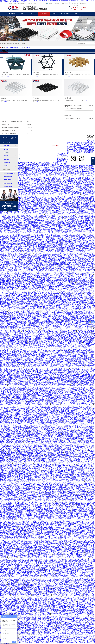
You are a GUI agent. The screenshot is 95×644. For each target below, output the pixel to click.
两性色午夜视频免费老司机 (12, 288)
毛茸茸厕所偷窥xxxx (41, 236)
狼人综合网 (84, 543)
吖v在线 (33, 365)
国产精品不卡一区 (88, 640)
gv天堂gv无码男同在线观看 (55, 199)
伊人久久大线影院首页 (83, 148)
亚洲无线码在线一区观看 (69, 455)
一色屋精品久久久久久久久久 (32, 206)
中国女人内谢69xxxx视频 (74, 486)
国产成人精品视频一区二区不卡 (22, 214)
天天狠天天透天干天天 (22, 555)
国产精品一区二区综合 (30, 335)
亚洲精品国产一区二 (73, 250)
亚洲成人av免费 (6, 593)
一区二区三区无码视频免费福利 (75, 178)
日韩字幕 (25, 380)
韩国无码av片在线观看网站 (11, 259)
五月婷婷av (69, 533)
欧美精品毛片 (42, 451)
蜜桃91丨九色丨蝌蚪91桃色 (26, 181)
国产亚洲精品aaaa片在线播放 (12, 264)
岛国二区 (88, 636)
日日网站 (58, 283)
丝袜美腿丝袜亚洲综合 (59, 312)
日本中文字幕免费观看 (72, 221)
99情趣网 (85, 499)
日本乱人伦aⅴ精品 (43, 458)
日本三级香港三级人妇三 (25, 189)
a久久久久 (88, 344)
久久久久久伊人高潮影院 (82, 445)
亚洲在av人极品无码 (12, 354)
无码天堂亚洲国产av (31, 596)
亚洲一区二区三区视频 (59, 528)
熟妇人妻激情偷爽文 (73, 482)
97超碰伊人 (55, 411)
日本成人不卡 (6, 234)
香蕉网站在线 (60, 182)
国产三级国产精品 (90, 508)
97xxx (73, 152)
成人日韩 (52, 500)
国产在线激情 (25, 235)
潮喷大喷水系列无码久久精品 (59, 459)
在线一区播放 (91, 420)
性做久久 (70, 233)
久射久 (86, 456)
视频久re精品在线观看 (75, 340)
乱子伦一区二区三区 (57, 469)
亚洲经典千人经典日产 (53, 257)
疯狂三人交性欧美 (72, 176)
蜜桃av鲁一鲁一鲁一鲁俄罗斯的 (55, 286)
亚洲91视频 (85, 522)
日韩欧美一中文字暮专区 (23, 599)
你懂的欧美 (37, 391)
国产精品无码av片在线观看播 (27, 387)
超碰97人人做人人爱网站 (68, 255)
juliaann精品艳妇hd (67, 189)
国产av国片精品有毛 (41, 493)
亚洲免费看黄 (40, 191)
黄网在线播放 (81, 439)
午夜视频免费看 (76, 239)
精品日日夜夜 (27, 464)
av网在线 (36, 621)
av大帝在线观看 (75, 438)
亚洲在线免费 (13, 614)
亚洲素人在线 (60, 452)
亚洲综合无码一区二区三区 (83, 302)
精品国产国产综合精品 (66, 232)
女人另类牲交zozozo (29, 215)
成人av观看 (39, 304)
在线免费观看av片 (88, 301)
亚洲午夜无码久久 (76, 254)
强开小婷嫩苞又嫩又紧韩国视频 (54, 169)
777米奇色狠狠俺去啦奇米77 (65, 425)
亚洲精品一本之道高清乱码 (59, 173)
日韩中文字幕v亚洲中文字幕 (69, 348)
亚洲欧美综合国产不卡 (9, 287)
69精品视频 (70, 296)
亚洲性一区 (62, 263)
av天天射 (8, 612)
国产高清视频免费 (89, 489)
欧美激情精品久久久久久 (74, 494)
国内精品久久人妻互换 (66, 211)
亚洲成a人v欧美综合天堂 (17, 305)
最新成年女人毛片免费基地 (88, 174)
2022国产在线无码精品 (18, 326)
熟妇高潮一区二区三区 (41, 582)
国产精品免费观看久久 (88, 407)
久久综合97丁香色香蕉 (54, 253)
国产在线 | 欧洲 (23, 560)
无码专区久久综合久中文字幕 (28, 524)
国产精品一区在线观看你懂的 (79, 466)
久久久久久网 (83, 323)
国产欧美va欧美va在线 (85, 374)
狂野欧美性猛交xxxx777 (47, 162)
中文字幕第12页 (18, 496)
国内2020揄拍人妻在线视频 (41, 581)
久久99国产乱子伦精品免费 (67, 536)
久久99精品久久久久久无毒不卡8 (30, 221)
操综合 (46, 217)
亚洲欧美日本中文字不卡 (60, 277)
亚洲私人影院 (31, 259)
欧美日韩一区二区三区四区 (72, 515)
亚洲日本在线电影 (54, 447)
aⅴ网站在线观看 (71, 446)
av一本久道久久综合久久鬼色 (44, 260)
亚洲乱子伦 (63, 404)
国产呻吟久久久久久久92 (64, 405)
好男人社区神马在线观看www (9, 433)
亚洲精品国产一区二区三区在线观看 (21, 218)
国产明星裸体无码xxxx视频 (34, 342)
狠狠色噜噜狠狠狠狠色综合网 (24, 365)
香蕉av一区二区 (76, 282)
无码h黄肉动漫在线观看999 (88, 192)
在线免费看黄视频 (56, 174)
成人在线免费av (13, 251)
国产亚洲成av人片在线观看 (75, 270)
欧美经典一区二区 (85, 199)
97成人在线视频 (61, 187)
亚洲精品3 (67, 222)
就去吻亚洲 (17, 286)
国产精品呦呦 (15, 391)
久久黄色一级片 (73, 216)
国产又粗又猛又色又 (60, 287)
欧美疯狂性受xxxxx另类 (77, 220)
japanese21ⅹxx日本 (55, 210)
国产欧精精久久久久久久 (43, 507)
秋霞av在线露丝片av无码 (9, 450)
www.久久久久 (39, 398)
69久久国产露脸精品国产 (32, 458)
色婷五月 (45, 307)
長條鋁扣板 (23, 43)
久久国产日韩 (42, 211)
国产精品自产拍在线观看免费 (66, 171)
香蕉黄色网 (59, 240)
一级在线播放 (56, 313)
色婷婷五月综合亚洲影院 (73, 633)
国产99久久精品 (67, 168)
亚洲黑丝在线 (16, 516)
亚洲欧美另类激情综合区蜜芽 (53, 423)
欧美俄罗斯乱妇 (29, 448)
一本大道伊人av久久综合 (44, 486)
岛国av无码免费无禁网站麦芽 (48, 239)
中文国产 (82, 319)
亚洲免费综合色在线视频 (62, 267)
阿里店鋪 (50, 3)
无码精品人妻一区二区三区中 (42, 309)
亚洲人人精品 (52, 440)
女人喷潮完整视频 (88, 431)
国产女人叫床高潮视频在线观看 (70, 642)
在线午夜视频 (45, 425)
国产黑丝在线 (19, 642)
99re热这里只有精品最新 (30, 278)
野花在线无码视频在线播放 (87, 579)
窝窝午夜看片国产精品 (32, 244)
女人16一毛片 (33, 350)
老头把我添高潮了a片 (8, 515)
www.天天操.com (10, 480)
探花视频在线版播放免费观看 (25, 451)
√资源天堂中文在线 (67, 247)
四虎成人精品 (42, 253)
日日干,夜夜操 (13, 529)
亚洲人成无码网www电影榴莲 (44, 318)
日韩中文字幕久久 (40, 270)
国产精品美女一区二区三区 (55, 430)
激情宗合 (29, 422)
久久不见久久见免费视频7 (16, 322)
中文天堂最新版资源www (63, 368)
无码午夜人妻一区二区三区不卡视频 (11, 366)
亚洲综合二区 (88, 209)
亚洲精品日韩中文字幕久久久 (69, 433)
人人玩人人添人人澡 (59, 241)
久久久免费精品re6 (8, 306)
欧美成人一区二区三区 (66, 315)
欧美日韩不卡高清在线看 (9, 609)
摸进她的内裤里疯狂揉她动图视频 (80, 204)
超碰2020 (40, 414)
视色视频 (85, 278)
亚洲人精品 (41, 374)
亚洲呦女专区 (88, 472)
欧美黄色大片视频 (30, 408)
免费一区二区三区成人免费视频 (57, 590)
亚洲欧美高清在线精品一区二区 (86, 607)
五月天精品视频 (36, 177)
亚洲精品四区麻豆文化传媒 (84, 259)
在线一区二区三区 (68, 235)
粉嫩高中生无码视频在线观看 (68, 639)
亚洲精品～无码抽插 (89, 248)
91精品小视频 (61, 328)
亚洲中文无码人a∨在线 (51, 400)
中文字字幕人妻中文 (51, 522)
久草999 (54, 340)
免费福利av (66, 270)
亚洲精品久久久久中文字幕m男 (44, 232)
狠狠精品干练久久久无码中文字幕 (76, 286)
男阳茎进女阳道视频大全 (62, 161)
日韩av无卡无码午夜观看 (46, 242)
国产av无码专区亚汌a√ (66, 209)
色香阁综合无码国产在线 (87, 401)
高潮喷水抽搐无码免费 (63, 316)
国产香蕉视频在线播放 (65, 588)
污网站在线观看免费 (72, 302)
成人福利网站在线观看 (62, 374)
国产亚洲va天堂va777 (10, 414)
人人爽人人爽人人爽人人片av (82, 558)
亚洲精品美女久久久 (84, 394)
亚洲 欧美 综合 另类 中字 (73, 338)
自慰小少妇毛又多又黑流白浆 (81, 201)
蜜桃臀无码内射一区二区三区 (42, 178)
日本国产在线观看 (83, 507)
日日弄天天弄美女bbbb (89, 240)
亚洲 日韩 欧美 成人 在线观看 (60, 442)
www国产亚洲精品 (54, 201)
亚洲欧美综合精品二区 (30, 515)
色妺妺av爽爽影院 (30, 510)
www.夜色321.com (74, 266)
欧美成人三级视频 (85, 171)
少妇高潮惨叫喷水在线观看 (31, 533)
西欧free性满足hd (61, 381)
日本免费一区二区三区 (57, 247)
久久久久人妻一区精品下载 (50, 374)
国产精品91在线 (61, 620)
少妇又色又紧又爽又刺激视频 (51, 424)
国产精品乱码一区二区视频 (40, 337)
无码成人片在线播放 (62, 319)
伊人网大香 (68, 526)
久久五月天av (80, 272)
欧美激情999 (60, 351)
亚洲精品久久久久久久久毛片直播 (37, 485)
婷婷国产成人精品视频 (48, 230)
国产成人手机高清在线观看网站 (62, 191)
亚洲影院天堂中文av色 (21, 627)
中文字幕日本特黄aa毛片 (14, 261)
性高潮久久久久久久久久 (64, 388)
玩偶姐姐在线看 (60, 340)
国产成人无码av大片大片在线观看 (54, 370)
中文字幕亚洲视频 (47, 304)
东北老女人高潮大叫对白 (81, 311)
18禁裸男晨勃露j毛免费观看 (32, 423)
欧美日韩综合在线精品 (80, 362)
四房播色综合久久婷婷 (12, 279)
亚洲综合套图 (47, 419)
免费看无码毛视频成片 (35, 311)
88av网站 (46, 390)
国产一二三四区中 (64, 342)
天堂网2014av (82, 620)
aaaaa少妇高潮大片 (13, 319)
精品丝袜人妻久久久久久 (36, 614)
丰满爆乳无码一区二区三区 (41, 258)
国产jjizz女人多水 (24, 280)
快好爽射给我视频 (87, 296)
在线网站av (35, 240)
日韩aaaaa (57, 176)
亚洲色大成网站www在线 (76, 407)
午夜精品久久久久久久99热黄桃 (51, 622)
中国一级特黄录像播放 (44, 565)
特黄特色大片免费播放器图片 (68, 497)
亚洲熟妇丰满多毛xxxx (29, 171)
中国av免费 (3, 368)
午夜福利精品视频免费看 (79, 280)
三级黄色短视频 (25, 204)
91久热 (68, 458)
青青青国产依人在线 (60, 311)
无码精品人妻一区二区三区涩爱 (64, 365)
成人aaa (24, 600)
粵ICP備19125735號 (53, 151)
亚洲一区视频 (80, 265)
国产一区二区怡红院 (41, 429)
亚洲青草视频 (71, 397)
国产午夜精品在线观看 (87, 454)
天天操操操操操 (25, 219)
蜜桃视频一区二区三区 (76, 401)
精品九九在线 (88, 319)
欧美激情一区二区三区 (51, 317)
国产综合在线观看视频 (81, 277)
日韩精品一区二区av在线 (64, 541)
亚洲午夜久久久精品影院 (16, 235)
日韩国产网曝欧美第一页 (38, 449)
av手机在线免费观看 (46, 172)
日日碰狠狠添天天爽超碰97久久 (79, 533)
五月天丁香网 (24, 170)
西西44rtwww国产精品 (25, 318)
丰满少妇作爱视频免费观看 (41, 392)
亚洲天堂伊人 (26, 289)
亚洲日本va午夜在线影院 (42, 200)
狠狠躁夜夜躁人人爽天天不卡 (52, 371)
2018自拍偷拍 (40, 352)
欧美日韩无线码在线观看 (84, 179)
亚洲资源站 (69, 305)
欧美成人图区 (38, 370)
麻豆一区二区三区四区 (67, 199)
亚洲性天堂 (83, 474)
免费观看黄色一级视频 (37, 336)
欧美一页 (60, 548)
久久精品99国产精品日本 (78, 605)
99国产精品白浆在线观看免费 (65, 203)
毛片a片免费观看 (80, 292)
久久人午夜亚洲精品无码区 (44, 552)
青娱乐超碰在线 (84, 527)
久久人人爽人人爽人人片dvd (11, 472)
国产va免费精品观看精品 (84, 313)
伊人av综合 (51, 308)
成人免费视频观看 (22, 357)
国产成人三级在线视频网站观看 (76, 514)
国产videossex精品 (4, 488)
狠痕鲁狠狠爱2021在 (61, 271)
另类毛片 (41, 294)
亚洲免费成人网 (36, 590)
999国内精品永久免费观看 (81, 183)
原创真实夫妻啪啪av (77, 226)
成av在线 (48, 179)
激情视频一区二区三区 (47, 375)
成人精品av (67, 285)
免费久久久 (43, 481)
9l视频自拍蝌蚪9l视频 (69, 246)
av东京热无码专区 (32, 282)
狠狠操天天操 (32, 239)
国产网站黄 (5, 413)
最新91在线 (35, 279)
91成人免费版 (11, 417)
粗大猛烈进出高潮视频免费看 (56, 398)
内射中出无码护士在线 (39, 432)
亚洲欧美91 (30, 356)
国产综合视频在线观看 (84, 444)
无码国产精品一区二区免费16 (44, 325)
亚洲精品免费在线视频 (29, 441)
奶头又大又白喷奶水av (42, 266)
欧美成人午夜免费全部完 (61, 535)
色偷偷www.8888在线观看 (53, 273)
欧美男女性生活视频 (78, 296)
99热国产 (18, 567)
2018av (46, 354)
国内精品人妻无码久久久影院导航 (47, 218)
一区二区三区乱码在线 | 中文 (63, 400)
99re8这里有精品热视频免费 (72, 386)
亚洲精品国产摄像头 (76, 460)
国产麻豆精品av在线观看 (60, 347)
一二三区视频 (37, 237)
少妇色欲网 (8, 390)
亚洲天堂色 (44, 170)
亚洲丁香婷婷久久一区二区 (45, 461)
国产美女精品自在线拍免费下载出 (24, 341)
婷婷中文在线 (8, 292)
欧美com (23, 330)
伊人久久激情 (86, 567)
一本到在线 (22, 250)
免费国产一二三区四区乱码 (62, 361)
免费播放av (40, 240)
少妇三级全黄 (58, 596)
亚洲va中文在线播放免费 (78, 301)
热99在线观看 (5, 223)
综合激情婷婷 (89, 541)
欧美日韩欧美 (15, 421)
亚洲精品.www (58, 475)
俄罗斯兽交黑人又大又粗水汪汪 (50, 384)
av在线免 (41, 265)
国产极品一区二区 (83, 534)
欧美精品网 (44, 561)
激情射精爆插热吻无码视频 (65, 301)
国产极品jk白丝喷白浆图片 (10, 456)
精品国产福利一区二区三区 (82, 416)
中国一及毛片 (37, 576)
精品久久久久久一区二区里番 (7, 252)
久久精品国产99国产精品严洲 (45, 547)
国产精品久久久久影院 (42, 362)
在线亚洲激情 (75, 364)
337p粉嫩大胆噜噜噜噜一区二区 (79, 622)
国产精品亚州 (7, 508)
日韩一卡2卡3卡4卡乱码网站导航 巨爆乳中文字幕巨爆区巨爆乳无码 (45, 592)
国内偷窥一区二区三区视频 (71, 322)
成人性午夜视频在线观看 (51, 519)
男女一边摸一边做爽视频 (88, 371)
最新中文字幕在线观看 (43, 176)
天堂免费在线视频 (82, 269)
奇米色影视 (60, 413)
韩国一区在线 (30, 266)
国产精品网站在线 (84, 284)
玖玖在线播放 (26, 410)
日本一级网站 (79, 343)
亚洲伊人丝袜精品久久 (5, 611)
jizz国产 (91, 425)
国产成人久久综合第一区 (33, 617)
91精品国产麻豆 (31, 418)
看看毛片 (58, 232)
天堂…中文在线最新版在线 (34, 522)
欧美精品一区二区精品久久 (36, 367)
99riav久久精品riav (67, 441)
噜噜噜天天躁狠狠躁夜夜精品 (34, 277)
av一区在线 (7, 383)
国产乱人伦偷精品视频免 (42, 382)
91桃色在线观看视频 (73, 444)
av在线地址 (20, 557)
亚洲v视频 (50, 222)
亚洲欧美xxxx (49, 249)
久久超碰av (56, 509)
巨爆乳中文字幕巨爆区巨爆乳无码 (80, 425)
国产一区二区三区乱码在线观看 (34, 302)
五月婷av (11, 309)
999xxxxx (2, 293)
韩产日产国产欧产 (89, 446)
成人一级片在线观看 (67, 226)
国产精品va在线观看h (48, 163)
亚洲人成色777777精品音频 (11, 501)
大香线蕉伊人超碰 (66, 416)
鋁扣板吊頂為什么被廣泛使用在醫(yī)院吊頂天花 (73, 118)
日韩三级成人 (30, 376)
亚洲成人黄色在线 (88, 218)
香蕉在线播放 (24, 187)
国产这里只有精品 (87, 220)
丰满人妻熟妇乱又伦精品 (39, 454)
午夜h (46, 292)
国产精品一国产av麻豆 (80, 198)
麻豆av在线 (37, 276)
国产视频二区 (23, 561)
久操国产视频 (29, 558)
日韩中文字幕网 (72, 335)
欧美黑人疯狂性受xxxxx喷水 (44, 330)
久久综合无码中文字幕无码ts (69, 547)
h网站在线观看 (3, 255)
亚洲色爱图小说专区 (50, 397)
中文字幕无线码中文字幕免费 (55, 348)
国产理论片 (39, 431)
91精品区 (89, 340)
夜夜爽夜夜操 (18, 399)
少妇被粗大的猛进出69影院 (76, 355)
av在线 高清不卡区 (63, 363)
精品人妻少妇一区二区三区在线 (62, 156)
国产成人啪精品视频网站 (12, 520)
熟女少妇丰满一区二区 (33, 461)
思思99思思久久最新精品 (78, 365)
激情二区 (2, 343)
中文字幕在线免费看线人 (67, 179)
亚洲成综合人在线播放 (67, 350)
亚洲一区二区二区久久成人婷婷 (79, 525)
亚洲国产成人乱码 (26, 450)
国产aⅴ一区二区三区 (52, 369)
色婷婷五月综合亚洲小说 (14, 382)
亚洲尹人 (34, 175)
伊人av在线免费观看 (28, 371)
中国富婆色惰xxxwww (32, 629)
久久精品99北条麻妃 (62, 265)
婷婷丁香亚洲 (81, 509)
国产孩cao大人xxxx (85, 403)
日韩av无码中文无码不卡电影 (60, 264)
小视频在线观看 (11, 378)
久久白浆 (11, 590)
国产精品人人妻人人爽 (85, 338)
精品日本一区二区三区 (12, 476)
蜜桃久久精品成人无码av (23, 373)
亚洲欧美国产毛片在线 (65, 611)
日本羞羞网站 (13, 328)
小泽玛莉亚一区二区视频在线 (29, 212)
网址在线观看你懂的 (60, 382)
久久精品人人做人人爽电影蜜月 (45, 279)
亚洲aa (66, 503)
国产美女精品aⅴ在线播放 (12, 236)
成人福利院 (66, 310)
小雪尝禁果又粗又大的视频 (32, 420)
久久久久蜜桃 (17, 455)
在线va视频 (14, 559)
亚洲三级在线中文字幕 (67, 169)
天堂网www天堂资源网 (32, 287)
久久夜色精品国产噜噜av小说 (54, 245)
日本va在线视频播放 (65, 283)
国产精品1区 (27, 367)
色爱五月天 (37, 509)
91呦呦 (4, 230)
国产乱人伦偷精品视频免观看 (22, 459)
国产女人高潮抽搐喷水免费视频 (12, 355)
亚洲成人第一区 (86, 187)
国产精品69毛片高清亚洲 (77, 532)
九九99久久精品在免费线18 (34, 496)
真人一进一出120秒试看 (71, 331)
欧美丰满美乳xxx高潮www (54, 408)
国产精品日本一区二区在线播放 (30, 379)
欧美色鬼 (59, 516)
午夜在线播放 (84, 564)
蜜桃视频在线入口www (84, 352)
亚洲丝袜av (14, 365)
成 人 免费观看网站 (15, 389)
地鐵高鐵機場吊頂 (8, 183)
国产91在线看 (37, 173)
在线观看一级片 (26, 514)
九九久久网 (38, 310)
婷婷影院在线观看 (55, 208)
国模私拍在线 (44, 509)
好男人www (49, 313)
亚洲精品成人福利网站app (9, 592)
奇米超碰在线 (30, 566)
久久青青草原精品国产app (83, 212)
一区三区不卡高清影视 (28, 217)
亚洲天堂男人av (81, 462)
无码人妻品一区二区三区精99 (15, 212)
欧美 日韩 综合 (83, 478)
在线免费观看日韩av (86, 166)
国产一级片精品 (46, 365)
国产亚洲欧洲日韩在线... (57, 349)
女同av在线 (51, 417)
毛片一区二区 (36, 288)
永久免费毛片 (5, 553)
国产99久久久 (61, 421)
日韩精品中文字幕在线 (62, 180)
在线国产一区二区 (56, 497)
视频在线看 (32, 309)
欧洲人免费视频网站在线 (35, 326)
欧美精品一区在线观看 (10, 239)
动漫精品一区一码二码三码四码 (36, 518)
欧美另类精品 (26, 393)
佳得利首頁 (12, 14)
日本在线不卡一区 (60, 206)
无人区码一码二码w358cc (61, 296)
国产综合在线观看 (23, 563)
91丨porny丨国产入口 (35, 440)
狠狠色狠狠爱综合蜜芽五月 (18, 630)
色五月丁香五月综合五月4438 (65, 196)
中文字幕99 (11, 214)
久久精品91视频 (64, 176)
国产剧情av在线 (76, 544)
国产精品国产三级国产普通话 (45, 411)
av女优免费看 (7, 250)
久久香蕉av (67, 340)
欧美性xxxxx (51, 197)
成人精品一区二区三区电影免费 (82, 219)
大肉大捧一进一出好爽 (41, 316)
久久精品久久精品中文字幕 (61, 214)
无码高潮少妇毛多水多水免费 (31, 165)
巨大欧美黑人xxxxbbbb (55, 238)
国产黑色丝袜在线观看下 (36, 603)
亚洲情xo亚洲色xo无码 (81, 577)
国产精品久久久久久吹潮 (13, 513)
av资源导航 (89, 269)
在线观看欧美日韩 (70, 362)
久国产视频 (59, 160)
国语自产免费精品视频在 (50, 527)
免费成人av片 (50, 233)
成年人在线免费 (74, 150)
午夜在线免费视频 (48, 289)
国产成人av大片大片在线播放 (69, 215)
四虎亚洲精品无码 (52, 305)
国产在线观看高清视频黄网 (84, 598)
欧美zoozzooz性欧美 (34, 565)
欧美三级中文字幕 (71, 183)
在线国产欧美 (81, 234)
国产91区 (15, 603)
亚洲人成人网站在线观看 (6, 421)
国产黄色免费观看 (73, 310)
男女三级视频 (37, 463)
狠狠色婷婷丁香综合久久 (75, 238)
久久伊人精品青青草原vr (53, 213)
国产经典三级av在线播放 (79, 326)
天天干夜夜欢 (8, 373)
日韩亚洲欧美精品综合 (34, 472)
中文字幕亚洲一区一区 (8, 332)
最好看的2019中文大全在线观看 (24, 517)
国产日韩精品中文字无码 (38, 505)
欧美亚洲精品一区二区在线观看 (58, 336)
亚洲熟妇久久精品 (54, 203)
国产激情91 (60, 168)
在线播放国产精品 (70, 376)
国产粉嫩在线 (35, 216)
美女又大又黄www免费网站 (60, 259)
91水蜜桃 (30, 478)
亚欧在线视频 (44, 164)
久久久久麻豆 (69, 449)
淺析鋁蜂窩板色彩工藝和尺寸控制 (9, 134)
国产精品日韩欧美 (20, 640)
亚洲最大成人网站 (61, 305)
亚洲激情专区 (32, 196)
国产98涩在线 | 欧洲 (9, 496)
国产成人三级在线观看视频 (53, 254)
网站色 (15, 539)
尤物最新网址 (34, 176)
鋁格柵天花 (68, 98)
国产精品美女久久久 (85, 443)
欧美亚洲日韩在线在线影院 (23, 614)
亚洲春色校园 (35, 227)
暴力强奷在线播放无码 (69, 454)
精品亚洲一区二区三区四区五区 (19, 402)
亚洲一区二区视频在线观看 (23, 554)
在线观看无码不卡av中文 (12, 457)
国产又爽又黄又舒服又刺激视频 (18, 545)
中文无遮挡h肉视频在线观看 (67, 299)
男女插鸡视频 (5, 261)
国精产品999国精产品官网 (18, 395)
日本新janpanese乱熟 (74, 399)
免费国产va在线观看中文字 (11, 293)
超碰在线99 (20, 371)
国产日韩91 (44, 311)
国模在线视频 (78, 538)
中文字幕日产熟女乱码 (82, 251)
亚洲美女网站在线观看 (85, 428)
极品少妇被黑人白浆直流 (74, 180)
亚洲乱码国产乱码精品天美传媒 (74, 604)
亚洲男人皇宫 (53, 594)
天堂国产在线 (76, 261)
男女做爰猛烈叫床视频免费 (71, 402)
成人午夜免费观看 (4, 290)
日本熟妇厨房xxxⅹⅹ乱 (7, 439)
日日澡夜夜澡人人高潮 (33, 380)
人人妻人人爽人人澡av (71, 471)
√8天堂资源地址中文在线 (88, 348)
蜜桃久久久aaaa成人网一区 (53, 402)
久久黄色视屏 (7, 408)
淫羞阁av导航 (87, 611)
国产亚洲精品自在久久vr (57, 188)
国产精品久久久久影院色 (52, 406)
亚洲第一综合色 (33, 583)
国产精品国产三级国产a (85, 168)
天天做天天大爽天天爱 (10, 583)
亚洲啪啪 (6, 374)
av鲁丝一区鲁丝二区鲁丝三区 (36, 166)
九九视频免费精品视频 (45, 580)
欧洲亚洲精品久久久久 (32, 537)
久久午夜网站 (34, 324)
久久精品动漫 (37, 438)
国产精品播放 (68, 260)
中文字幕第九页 (44, 408)
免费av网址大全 (5, 528)
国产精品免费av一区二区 (50, 503)
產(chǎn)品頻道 (13, 48)
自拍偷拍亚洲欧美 (28, 546)
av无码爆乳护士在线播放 (8, 277)
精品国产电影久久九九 (74, 448)
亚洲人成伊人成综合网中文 (47, 333)
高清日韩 (70, 380)
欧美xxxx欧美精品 (64, 306)
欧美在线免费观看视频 (89, 387)
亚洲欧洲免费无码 (67, 500)
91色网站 (34, 366)
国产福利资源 (58, 164)
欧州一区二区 (48, 270)
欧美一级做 (92, 308)
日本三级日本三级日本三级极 (29, 352)
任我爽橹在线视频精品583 (86, 282)
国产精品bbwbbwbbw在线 (54, 292)
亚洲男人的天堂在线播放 (40, 233)
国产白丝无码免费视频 (55, 414)
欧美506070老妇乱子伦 (76, 274)
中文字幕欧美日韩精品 (37, 341)
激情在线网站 (59, 422)
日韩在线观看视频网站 (19, 332)
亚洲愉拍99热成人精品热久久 (47, 489)
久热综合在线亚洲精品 (39, 390)
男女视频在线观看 (80, 555)
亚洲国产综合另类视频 (56, 226)
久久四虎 (57, 301)
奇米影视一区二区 (90, 147)
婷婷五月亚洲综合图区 (89, 565)
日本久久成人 (78, 411)
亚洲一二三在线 (20, 531)
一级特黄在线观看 (79, 639)
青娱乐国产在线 (50, 638)
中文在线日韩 (76, 513)
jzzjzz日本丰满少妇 (15, 246)
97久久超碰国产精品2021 (41, 401)
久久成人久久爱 (89, 516)
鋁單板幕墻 (33, 14)
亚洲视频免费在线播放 (72, 181)
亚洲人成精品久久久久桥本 (71, 375)
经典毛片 (52, 192)
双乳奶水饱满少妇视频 (66, 242)
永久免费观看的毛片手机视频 (26, 209)
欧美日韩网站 (37, 172)
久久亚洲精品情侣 (53, 366)
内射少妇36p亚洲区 (70, 311)
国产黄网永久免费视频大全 (8, 482)
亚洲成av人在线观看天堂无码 (38, 249)
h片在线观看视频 (31, 195)
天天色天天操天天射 (25, 232)
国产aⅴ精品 (20, 370)
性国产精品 (35, 546)
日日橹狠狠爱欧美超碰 (63, 432)
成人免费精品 (37, 452)
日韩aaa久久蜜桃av (60, 393)
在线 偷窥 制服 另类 (30, 179)
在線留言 (57, 3)
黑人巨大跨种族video (54, 363)
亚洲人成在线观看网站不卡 (30, 362)
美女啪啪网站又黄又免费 (49, 361)
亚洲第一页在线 (60, 503)
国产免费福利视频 (46, 290)
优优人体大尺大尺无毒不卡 (19, 306)
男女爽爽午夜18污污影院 (52, 231)
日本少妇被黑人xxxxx (18, 231)
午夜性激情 (74, 272)
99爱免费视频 (81, 216)
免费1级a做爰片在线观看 (55, 494)
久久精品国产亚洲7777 (34, 459)
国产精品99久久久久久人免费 (79, 233)
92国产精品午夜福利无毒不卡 (85, 375)
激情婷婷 (16, 309)
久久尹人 (33, 254)
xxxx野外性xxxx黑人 (78, 575)
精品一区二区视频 (23, 526)
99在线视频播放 (23, 183)
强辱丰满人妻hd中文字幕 (18, 613)
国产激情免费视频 (87, 356)
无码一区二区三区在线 (84, 410)
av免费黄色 (66, 477)
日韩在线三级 (62, 533)
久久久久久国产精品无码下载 (46, 403)
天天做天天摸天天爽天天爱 (74, 218)
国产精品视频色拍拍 (75, 467)
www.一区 (35, 207)
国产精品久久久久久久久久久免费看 (24, 308)
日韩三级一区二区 (50, 347)
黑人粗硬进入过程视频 (72, 231)
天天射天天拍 (72, 493)
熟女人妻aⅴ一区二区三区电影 (34, 162)
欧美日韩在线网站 (52, 351)
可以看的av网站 (85, 303)
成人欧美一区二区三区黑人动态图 (55, 490)
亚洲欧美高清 (61, 285)
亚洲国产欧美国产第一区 (56, 597)
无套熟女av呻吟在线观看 (38, 174)
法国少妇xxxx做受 (77, 623)
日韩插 (21, 312)
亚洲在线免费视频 (82, 482)
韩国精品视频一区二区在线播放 (46, 227)
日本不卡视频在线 (61, 165)
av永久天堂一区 (47, 367)
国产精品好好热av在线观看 (8, 284)
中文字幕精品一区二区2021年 (57, 282)
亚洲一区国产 (91, 214)
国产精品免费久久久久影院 (55, 234)
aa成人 (17, 493)
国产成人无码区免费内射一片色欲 (47, 206)
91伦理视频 (73, 182)
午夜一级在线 (89, 198)
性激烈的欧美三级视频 (52, 168)
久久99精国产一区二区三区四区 (32, 242)
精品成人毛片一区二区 (70, 185)
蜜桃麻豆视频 (41, 519)
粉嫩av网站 (28, 503)
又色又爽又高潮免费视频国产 (52, 353)
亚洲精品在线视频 (17, 270)
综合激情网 (3, 561)
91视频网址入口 (25, 210)
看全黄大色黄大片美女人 (41, 410)
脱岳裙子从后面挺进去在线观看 (22, 443)
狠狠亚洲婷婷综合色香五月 (72, 476)
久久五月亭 (11, 325)
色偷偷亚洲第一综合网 (15, 407)
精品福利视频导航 (28, 197)
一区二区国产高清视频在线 (48, 350)
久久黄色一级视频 (11, 256)
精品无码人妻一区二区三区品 (27, 286)
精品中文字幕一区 (36, 399)
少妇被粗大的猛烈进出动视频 (54, 616)
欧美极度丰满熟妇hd (22, 244)
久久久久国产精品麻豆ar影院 (11, 431)
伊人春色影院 (87, 272)
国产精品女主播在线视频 (25, 225)
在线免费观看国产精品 (11, 517)
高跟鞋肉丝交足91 (62, 487)
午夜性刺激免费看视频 (54, 610)
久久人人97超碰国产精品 (59, 276)
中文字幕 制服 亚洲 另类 (51, 516)
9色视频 (22, 176)
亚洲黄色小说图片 (33, 618)
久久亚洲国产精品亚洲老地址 (17, 276)
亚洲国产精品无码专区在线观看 (36, 193)
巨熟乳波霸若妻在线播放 (39, 516)
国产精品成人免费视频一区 (49, 190)
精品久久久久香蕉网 (85, 172)
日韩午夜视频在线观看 (20, 222)
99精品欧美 (21, 171)
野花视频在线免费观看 (22, 245)
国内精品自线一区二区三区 (79, 252)
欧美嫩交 (33, 512)
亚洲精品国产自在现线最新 (60, 513)
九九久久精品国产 (89, 485)
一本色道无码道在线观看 (12, 216)
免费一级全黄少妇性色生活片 (38, 536)
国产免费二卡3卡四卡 (53, 217)
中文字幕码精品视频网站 (74, 374)
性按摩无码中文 (31, 604)
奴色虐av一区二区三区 (14, 223)
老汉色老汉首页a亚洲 (38, 217)
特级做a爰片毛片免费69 (86, 184)
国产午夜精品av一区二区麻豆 (37, 182)
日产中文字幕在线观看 (39, 397)
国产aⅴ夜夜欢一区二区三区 (64, 303)
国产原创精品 (62, 376)
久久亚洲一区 (80, 331)
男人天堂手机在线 (88, 307)
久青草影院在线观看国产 (85, 633)
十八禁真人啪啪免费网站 (67, 612)
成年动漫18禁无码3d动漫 (73, 279)
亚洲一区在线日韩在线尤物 (68, 219)
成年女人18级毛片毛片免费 (55, 409)
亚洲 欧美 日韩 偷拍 (70, 336)
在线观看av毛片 (42, 165)
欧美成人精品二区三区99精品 (74, 153)
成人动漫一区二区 (9, 312)
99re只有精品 (91, 476)
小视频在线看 (47, 244)
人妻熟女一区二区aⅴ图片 (74, 527)
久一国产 (74, 212)
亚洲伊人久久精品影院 (19, 335)
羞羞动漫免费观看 (81, 147)
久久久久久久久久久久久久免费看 (48, 319)
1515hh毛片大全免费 (46, 208)
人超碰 (10, 464)
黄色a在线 (89, 525)
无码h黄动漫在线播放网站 (64, 194)
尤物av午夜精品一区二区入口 (76, 346)
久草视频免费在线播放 (24, 493)
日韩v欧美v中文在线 (63, 335)
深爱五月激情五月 (85, 273)
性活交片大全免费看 (55, 209)
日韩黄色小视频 (4, 311)
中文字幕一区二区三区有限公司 (83, 412)
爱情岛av (84, 458)
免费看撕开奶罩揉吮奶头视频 (35, 234)
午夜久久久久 (72, 577)
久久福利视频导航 (62, 524)
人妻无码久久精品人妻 (35, 251)
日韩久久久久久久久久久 (24, 345)
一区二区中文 (41, 324)
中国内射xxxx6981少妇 (87, 414)
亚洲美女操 (68, 295)
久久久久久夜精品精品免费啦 (10, 384)
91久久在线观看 (63, 474)
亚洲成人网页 (12, 313)
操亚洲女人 (87, 221)
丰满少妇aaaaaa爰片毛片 (8, 232)
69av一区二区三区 (78, 228)
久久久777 (22, 382)
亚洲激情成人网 (38, 555)
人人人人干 (43, 169)
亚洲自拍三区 (75, 506)
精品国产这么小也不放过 (28, 303)
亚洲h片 (73, 303)
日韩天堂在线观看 (21, 626)
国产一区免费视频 (43, 480)
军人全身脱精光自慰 (80, 446)
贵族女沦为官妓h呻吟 (72, 148)
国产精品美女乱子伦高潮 (41, 441)
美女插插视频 (19, 512)
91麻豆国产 (76, 475)
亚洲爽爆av (74, 550)
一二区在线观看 (44, 268)
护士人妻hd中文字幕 (29, 276)
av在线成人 (50, 264)
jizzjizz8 (2, 604)
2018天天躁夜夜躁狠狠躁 (81, 599)
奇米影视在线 (34, 539)
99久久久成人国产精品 (56, 330)
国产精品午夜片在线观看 (68, 475)
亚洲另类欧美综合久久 (58, 463)
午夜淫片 (13, 542)
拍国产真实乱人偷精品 (48, 515)
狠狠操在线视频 (86, 393)
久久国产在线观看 (79, 173)
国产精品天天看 (55, 571)
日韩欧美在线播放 (44, 391)
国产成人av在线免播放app (28, 334)
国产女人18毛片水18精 (74, 341)
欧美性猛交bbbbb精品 (88, 355)
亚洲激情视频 (27, 416)
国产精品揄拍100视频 (78, 169)
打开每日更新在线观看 (57, 642)
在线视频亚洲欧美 (81, 504)
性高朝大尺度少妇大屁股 (57, 172)
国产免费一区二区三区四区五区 (59, 439)
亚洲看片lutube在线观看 (33, 183)
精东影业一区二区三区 (32, 601)
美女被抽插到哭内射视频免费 (56, 602)
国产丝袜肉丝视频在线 (74, 327)
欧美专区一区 (39, 365)
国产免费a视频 (89, 390)
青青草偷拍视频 (33, 500)
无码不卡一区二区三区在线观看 (82, 345)
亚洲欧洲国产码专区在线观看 (76, 342)
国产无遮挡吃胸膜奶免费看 (38, 427)
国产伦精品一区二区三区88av (36, 491)
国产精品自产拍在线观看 (31, 507)
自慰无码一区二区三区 (53, 343)
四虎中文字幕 (29, 465)
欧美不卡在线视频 (35, 283)
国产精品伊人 (64, 523)
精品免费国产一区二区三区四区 (77, 288)
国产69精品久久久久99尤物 (76, 387)
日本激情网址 (64, 332)
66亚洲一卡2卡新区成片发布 (54, 373)
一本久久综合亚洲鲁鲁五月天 (48, 251)
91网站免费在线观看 (34, 263)
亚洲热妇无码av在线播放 (85, 503)
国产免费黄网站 (87, 424)
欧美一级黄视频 (14, 495)
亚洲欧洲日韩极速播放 (29, 435)
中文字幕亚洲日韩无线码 (8, 423)
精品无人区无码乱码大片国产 (26, 188)
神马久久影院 (20, 541)
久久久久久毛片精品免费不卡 (86, 268)
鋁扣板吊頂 (23, 14)
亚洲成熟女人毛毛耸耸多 (16, 361)
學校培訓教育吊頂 (8, 177)
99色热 (35, 266)
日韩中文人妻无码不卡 (22, 522)
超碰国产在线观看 (62, 231)
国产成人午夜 (83, 257)
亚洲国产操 (60, 310)
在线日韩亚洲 (86, 169)
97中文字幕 (44, 196)
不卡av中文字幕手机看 (54, 274)
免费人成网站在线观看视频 (16, 213)
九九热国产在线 (88, 439)
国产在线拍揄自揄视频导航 (72, 502)
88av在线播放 (87, 346)
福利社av (9, 333)
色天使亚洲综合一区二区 (10, 392)
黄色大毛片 (87, 470)
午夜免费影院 (32, 178)
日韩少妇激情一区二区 (89, 464)
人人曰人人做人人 (65, 238)
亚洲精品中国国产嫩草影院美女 (62, 166)
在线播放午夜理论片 (16, 330)
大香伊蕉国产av (33, 260)
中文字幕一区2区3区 (90, 288)
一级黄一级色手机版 (64, 496)
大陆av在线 (6, 448)
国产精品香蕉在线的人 (8, 291)
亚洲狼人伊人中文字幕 (63, 486)
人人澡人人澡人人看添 (41, 168)
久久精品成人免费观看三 (68, 244)
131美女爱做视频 (24, 430)
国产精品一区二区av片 (66, 408)
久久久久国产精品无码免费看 (26, 288)
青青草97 (43, 353)
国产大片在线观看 (60, 581)
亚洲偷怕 (18, 574)
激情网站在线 (7, 360)
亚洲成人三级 (10, 298)
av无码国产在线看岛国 (81, 182)
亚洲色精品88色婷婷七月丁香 (44, 207)
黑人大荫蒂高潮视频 (65, 401)
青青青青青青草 (44, 219)
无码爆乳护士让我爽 (49, 634)
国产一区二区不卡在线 (23, 193)
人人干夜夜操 (46, 574)
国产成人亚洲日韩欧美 (19, 572)
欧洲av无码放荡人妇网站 (69, 188)
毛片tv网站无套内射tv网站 (33, 394)
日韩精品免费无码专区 (43, 256)
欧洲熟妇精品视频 (85, 363)
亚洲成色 (42, 405)
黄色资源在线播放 (52, 314)
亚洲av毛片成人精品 (35, 542)
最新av (88, 543)
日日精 (46, 198)
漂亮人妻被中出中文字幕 (26, 347)
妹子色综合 (45, 234)
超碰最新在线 (47, 404)
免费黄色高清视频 (15, 595)
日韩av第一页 (90, 258)
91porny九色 (10, 400)
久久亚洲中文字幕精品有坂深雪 (37, 474)
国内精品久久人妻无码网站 (17, 215)
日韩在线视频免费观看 (55, 178)
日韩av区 (90, 495)
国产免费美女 (8, 305)
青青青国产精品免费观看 (85, 603)
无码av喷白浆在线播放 (77, 227)
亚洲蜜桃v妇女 (32, 199)
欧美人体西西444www (27, 208)
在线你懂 (54, 177)
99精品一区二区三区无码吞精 (76, 225)
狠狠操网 (69, 227)
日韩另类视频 (32, 316)
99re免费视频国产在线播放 (33, 201)
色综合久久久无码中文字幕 (55, 537)
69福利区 (74, 495)
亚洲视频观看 (36, 268)
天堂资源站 (31, 621)
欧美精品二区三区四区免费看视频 (56, 235)
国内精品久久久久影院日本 (71, 175)
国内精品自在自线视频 (20, 423)
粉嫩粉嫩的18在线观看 (58, 450)
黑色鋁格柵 (36, 98)
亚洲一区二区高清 (81, 263)
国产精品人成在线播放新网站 (87, 333)
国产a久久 (61, 236)
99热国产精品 (75, 352)
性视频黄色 (55, 184)
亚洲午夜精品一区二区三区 (58, 613)
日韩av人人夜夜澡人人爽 (19, 304)
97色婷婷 (85, 397)
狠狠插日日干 (44, 235)
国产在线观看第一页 (50, 214)
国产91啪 (74, 211)
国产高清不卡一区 (70, 610)
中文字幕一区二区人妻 (48, 259)
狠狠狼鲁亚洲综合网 (23, 282)
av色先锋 (31, 372)
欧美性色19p (29, 600)
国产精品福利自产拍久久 (37, 297)
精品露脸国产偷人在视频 (83, 329)
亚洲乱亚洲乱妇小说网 (76, 271)
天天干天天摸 (24, 455)
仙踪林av (69, 204)
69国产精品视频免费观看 (38, 424)
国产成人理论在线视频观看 (34, 267)
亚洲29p (50, 221)
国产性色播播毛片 (25, 173)
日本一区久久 (81, 550)
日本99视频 (77, 435)
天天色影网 (77, 536)
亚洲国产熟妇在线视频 (8, 539)
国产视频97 (23, 558)
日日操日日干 (34, 527)
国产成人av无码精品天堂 (62, 372)
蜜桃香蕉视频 (48, 188)
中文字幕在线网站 (11, 219)
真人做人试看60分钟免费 (66, 437)
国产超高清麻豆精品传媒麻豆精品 (29, 619)
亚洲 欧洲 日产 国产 (17, 444)
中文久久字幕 (48, 174)
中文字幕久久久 (89, 151)
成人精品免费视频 (87, 193)
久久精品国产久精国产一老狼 (14, 229)
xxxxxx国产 (62, 386)
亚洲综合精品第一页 (69, 345)
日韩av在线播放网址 (17, 352)
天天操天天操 (28, 328)
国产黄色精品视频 (41, 386)
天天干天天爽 (53, 621)
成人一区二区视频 (34, 639)
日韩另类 (45, 428)
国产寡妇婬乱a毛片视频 (62, 545)
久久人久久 (22, 448)
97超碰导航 (81, 353)
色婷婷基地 (69, 239)
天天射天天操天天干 (86, 413)
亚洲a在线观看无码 (52, 310)
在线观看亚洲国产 (22, 216)
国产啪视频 (48, 435)
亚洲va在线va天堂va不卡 (6, 349)
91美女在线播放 (62, 424)
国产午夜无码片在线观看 (26, 265)
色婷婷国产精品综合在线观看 (81, 317)
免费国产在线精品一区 (53, 171)
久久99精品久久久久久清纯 (31, 635)
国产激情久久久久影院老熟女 (20, 460)
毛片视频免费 (78, 496)
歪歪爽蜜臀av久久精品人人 (60, 227)
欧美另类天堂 (44, 310)
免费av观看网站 (82, 529)
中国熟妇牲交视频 (79, 316)
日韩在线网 (41, 533)
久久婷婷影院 (64, 159)
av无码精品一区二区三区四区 (12, 294)
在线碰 (27, 168)
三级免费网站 (47, 210)
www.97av (84, 501)
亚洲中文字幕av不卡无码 (77, 608)
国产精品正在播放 (39, 622)
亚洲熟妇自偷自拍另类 (43, 602)
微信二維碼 (84, 3)
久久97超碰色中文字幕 (26, 419)
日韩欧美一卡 (66, 182)
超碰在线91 (57, 342)
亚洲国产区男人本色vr (8, 514)
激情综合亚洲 (10, 304)
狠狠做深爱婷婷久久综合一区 (43, 175)
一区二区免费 (82, 429)
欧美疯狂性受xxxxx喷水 (57, 270)
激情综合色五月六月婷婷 (74, 523)
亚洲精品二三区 (77, 199)
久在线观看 (44, 173)
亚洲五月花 (79, 347)
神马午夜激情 (46, 352)
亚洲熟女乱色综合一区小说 (22, 234)
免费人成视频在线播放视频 (59, 249)
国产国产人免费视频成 (26, 449)
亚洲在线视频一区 (43, 548)
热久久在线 (20, 476)
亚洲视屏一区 (49, 338)
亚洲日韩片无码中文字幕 (27, 191)
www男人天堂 (31, 509)
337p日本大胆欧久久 (54, 295)
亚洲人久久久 (16, 397)
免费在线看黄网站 (81, 541)
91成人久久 (81, 419)
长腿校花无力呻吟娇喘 (73, 394)
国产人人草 (21, 349)
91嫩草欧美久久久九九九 (43, 409)
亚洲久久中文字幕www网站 (15, 290)
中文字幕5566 (58, 436)
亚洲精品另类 (72, 519)
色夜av (60, 170)
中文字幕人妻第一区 (51, 526)
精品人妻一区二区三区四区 (71, 456)
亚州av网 (2, 574)
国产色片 (79, 490)
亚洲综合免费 (39, 190)
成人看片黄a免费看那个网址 (50, 484)
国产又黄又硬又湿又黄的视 (18, 242)
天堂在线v (47, 324)
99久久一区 (80, 310)
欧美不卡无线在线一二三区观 (25, 403)
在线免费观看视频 (53, 298)
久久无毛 (70, 245)
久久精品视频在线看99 (85, 523)
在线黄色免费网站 (79, 521)
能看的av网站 (74, 483)
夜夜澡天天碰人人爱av (65, 272)
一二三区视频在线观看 (76, 385)
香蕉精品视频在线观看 (85, 566)
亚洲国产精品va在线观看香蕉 (13, 280)
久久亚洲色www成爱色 (25, 254)
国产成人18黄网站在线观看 (13, 230)
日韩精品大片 (8, 381)
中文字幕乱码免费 (61, 317)
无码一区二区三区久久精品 (48, 412)
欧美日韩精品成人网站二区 (28, 257)
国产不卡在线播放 (68, 293)
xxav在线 (74, 369)
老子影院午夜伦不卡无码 (86, 335)
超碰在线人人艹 (5, 337)
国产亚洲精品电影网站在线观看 (47, 446)
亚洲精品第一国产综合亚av (84, 642)
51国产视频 (81, 381)
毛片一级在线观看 (76, 441)
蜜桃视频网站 (52, 380)
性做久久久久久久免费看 (70, 393)
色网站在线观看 (18, 360)
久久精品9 (27, 440)
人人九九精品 (7, 275)
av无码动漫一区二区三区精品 (66, 326)
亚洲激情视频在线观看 (31, 304)
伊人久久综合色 (77, 171)
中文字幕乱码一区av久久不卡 (17, 550)
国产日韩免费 (18, 284)
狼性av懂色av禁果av (64, 313)
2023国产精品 (77, 498)
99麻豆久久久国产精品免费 (33, 580)
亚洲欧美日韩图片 (65, 443)
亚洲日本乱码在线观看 (48, 588)
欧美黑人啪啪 (38, 286)
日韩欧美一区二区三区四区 (13, 573)
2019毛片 (29, 249)
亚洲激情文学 (58, 556)
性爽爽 (53, 589)
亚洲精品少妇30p (29, 630)
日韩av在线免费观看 (45, 540)
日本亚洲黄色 (28, 404)
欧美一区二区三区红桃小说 (88, 270)
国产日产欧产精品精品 (12, 481)
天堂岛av (28, 433)
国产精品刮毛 (14, 302)
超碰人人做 (79, 393)
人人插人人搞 (42, 420)
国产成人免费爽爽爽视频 (23, 500)
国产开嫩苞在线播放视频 (24, 190)
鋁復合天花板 (7, 163)
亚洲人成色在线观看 (22, 319)
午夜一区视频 (25, 316)
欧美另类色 (24, 284)
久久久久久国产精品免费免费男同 (85, 370)
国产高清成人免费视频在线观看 (73, 184)
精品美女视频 (43, 617)
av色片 (35, 361)
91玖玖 (91, 595)
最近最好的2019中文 (86, 388)
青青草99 (23, 413)
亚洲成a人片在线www (14, 254)
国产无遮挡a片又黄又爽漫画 (42, 447)
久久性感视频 (43, 273)
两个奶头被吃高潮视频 (40, 387)
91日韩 (29, 228)
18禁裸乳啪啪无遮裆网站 (23, 588)
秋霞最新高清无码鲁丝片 (51, 456)
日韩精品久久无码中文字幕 (12, 364)
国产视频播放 (51, 164)
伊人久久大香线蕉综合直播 (27, 407)
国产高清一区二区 (55, 263)
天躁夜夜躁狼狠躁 (11, 249)
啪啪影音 (48, 387)
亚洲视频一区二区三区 (23, 263)
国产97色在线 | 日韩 (31, 429)
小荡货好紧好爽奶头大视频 (10, 409)
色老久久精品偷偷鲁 (43, 417)
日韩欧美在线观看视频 (80, 165)
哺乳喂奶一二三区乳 (5, 372)
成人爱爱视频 (24, 617)
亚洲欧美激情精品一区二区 (11, 547)
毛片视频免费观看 (34, 218)
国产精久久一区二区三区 (25, 578)
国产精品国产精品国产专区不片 (67, 634)
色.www (93, 200)
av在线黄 (47, 238)
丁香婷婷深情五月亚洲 (75, 477)
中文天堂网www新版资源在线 (35, 180)
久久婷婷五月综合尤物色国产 (82, 589)
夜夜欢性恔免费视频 (35, 298)
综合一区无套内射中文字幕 (35, 269)
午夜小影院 (32, 168)
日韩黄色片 (46, 389)
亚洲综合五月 (30, 220)
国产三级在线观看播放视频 (57, 293)
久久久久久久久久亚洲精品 (51, 193)
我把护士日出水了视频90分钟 (71, 450)
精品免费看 (86, 364)
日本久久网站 (69, 190)
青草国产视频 (8, 478)
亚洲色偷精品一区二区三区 (41, 566)
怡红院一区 (36, 446)
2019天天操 (82, 447)
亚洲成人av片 (14, 536)
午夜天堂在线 (89, 276)
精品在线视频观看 (79, 304)
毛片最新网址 (75, 241)
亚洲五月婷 (30, 163)
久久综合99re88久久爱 (41, 254)
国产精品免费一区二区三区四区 (52, 505)
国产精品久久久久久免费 (47, 576)
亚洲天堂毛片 (69, 544)
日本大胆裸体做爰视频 (35, 219)
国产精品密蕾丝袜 (40, 524)
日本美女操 (16, 312)
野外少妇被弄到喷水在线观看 (16, 241)
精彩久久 (17, 447)
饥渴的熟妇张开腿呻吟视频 (17, 367)
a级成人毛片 (72, 334)
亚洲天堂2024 (54, 546)
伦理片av (31, 391)
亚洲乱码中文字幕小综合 (54, 200)
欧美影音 (43, 460)
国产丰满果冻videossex (56, 189)
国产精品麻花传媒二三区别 (64, 357)
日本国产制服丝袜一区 (21, 429)
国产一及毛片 (82, 242)
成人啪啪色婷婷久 (63, 338)
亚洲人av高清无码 (86, 440)
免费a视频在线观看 (33, 374)
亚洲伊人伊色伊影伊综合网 (22, 237)
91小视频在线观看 (75, 168)
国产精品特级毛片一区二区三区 (46, 513)
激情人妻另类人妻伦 (59, 230)
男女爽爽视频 (62, 371)
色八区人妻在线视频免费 (88, 210)
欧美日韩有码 (59, 440)
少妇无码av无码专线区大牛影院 (51, 533)
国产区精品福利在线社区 (29, 200)
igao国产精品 (35, 451)
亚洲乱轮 (14, 245)
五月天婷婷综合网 (54, 635)
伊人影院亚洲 (84, 554)
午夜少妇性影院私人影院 (88, 417)
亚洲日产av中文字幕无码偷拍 (61, 514)
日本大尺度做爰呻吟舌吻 (50, 562)
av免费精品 (63, 364)
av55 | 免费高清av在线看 (73, 593)
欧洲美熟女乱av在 (34, 393)
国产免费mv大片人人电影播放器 (61, 341)
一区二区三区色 (60, 177)
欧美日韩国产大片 (33, 502)
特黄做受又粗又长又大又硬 (32, 211)
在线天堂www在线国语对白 (25, 274)
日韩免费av (53, 267)
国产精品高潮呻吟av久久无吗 (52, 386)
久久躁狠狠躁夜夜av (27, 207)
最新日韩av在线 (89, 165)
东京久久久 (17, 580)
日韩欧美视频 (37, 303)
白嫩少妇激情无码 (81, 418)
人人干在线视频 (91, 560)
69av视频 (46, 449)
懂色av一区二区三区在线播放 (39, 609)
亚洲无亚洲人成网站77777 (21, 338)
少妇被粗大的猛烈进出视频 (64, 193)
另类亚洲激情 (58, 498)
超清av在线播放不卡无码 (48, 250)
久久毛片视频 (81, 175)
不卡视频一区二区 (56, 272)
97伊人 (40, 216)
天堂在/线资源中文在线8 (67, 516)
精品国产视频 (90, 176)
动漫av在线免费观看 (40, 323)
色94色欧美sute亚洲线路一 (70, 278)
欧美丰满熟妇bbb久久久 (11, 346)
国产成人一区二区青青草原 (38, 194)
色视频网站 (48, 263)
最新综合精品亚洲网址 (81, 236)
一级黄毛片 (12, 234)
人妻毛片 (81, 202)
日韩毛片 (29, 535)
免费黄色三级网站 (51, 609)
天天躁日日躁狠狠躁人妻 (46, 237)
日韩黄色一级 (67, 237)
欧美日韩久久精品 (90, 170)
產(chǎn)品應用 (6, 170)
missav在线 (78, 403)
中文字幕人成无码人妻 (68, 318)
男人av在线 (14, 292)
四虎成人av (65, 637)
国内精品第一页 (91, 206)
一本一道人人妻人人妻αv (71, 640)
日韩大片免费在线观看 (58, 237)
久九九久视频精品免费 (37, 189)
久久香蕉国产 (62, 367)
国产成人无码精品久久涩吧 (80, 321)
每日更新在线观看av (44, 201)
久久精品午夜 (23, 227)
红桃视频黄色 (33, 232)
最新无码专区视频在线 (24, 309)
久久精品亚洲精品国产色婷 (31, 528)
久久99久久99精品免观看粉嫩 (39, 600)
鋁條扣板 (6, 156)
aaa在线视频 (8, 324)
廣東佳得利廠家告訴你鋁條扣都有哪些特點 (11, 128)
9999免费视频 (66, 351)
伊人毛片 (4, 344)
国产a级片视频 (89, 380)
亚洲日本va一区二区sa (77, 189)
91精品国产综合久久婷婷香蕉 (48, 482)
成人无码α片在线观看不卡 (76, 230)
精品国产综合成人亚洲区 (68, 304)
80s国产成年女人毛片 (65, 174)
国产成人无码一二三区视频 (32, 417)
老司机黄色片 (25, 372)
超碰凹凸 (19, 328)
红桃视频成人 (7, 601)
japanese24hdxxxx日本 (5, 274)
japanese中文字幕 (84, 376)
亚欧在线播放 (27, 182)
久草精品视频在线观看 (84, 546)
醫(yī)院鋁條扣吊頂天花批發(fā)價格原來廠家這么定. (73, 109)
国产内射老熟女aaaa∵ (7, 380)
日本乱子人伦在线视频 (84, 399)
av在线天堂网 (23, 233)
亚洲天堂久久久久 (89, 239)
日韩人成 (25, 267)
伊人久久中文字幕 (50, 514)
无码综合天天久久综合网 (33, 357)
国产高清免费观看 (15, 227)
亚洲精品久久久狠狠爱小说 (65, 356)
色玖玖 (36, 519)
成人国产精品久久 (50, 211)
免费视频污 (24, 437)
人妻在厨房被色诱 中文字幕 (74, 314)
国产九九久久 (55, 194)
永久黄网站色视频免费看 (74, 478)
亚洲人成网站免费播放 (76, 560)
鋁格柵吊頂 (27, 48)
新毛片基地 (50, 531)
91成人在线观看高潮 (88, 500)
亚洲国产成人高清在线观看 (52, 493)
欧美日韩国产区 (69, 187)
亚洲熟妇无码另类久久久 (64, 603)
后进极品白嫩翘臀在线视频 (50, 265)
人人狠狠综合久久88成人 (41, 314)
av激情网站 (45, 604)
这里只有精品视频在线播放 (49, 543)
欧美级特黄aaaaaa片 (34, 255)
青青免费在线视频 (7, 330)
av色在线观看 (75, 294)
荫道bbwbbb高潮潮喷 (13, 584)
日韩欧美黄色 (63, 538)
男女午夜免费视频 (66, 240)
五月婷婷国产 (44, 343)
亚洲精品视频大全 (74, 410)
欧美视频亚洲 (19, 351)
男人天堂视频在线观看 (12, 388)
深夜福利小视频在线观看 (53, 410)
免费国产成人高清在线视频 (72, 249)
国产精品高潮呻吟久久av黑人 (88, 254)
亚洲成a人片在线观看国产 (87, 247)
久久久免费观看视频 (81, 369)
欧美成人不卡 (32, 290)
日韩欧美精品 (61, 175)
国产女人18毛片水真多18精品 (39, 595)
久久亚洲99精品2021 (82, 176)
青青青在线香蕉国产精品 (24, 547)
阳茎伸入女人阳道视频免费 (73, 264)
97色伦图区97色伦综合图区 (77, 248)
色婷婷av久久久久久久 (24, 248)
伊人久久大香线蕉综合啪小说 (28, 270)
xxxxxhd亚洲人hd (37, 170)
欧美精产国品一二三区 (86, 467)
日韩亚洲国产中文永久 (9, 321)
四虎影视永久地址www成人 (64, 384)
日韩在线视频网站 (41, 317)
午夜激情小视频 (45, 641)
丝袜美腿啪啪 (74, 269)
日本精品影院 (41, 252)
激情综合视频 (84, 420)
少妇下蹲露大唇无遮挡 (52, 421)
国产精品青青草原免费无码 (66, 564)
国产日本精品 (39, 212)
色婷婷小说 (33, 340)
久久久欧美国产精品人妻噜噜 (47, 301)
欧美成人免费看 (40, 483)
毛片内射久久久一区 (50, 451)
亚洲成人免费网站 (19, 321)
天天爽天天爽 (14, 426)
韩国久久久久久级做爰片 (19, 533)
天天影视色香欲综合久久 (67, 630)
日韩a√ (42, 192)
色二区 (92, 237)
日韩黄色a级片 (54, 418)
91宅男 (47, 253)
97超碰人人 (46, 491)
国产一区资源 (11, 399)
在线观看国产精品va (71, 424)
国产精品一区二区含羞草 (76, 501)
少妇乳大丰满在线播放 (27, 544)
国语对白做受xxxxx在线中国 (81, 423)
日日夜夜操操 (82, 426)
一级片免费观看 (22, 211)
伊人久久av (73, 343)
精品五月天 (36, 632)
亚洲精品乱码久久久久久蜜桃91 (64, 506)
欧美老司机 (72, 316)
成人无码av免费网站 (86, 398)
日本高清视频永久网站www (34, 605)
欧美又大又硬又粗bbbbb (74, 447)
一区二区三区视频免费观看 (58, 252)
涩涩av (28, 594)
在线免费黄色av (30, 169)
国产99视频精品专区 (71, 431)
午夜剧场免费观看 (6, 301)
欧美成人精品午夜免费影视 (84, 250)
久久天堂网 (89, 233)
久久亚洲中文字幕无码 (15, 387)
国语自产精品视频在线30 (43, 364)
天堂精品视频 (17, 240)
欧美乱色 (91, 226)
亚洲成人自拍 (69, 574)
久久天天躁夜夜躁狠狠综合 (62, 607)
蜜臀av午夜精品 (14, 274)
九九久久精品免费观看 (56, 179)
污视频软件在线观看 (41, 349)
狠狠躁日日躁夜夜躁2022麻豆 (8, 350)
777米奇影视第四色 (72, 146)
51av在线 (54, 525)
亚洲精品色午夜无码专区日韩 (80, 479)
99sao (82, 218)
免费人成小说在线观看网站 (78, 209)
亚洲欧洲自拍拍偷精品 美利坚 (14, 438)
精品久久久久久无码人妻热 (78, 408)
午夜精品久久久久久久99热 (32, 611)
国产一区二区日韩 (13, 581)
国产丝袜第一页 (75, 429)
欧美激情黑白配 (87, 178)
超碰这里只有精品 (6, 276)
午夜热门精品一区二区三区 (47, 276)
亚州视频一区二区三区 (25, 223)
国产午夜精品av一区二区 (79, 276)
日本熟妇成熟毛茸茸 (29, 463)
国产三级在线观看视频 (75, 323)
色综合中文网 (41, 354)
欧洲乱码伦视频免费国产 (25, 471)
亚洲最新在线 (9, 485)
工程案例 (54, 14)
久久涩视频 (75, 203)
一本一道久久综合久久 (78, 245)
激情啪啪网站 (75, 315)
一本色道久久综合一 (44, 380)
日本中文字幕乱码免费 (55, 437)
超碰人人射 (47, 192)
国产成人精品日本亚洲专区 (84, 548)
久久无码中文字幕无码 (53, 354)
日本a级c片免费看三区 (77, 585)
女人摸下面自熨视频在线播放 (28, 310)
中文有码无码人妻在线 (51, 165)
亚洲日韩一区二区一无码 (27, 590)
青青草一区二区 (42, 627)
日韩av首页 (29, 561)
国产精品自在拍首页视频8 (77, 240)
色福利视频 (40, 464)
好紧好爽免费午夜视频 (30, 477)
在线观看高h (23, 266)
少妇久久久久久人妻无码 (59, 515)
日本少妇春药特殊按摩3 (61, 204)
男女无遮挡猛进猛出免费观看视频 (70, 552)
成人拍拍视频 (68, 382)
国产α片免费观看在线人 (60, 391)
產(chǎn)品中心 (44, 14)
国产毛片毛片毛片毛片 (17, 380)
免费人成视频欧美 (11, 258)
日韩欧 (48, 187)
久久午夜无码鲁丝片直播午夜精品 (79, 400)
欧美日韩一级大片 (51, 428)
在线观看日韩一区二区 (31, 586)
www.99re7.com (8, 245)
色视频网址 (56, 326)
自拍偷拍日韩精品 (51, 311)
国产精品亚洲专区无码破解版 (35, 378)
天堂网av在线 (14, 532)
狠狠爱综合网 (39, 543)
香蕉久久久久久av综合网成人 (87, 309)
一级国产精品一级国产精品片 (25, 279)
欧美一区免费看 (31, 338)
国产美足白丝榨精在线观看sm (72, 287)
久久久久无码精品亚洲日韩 (29, 381)
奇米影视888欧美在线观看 (49, 240)
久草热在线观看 (83, 382)
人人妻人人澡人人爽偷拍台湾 (41, 215)
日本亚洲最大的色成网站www (79, 196)
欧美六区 (84, 295)
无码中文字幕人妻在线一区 (42, 437)
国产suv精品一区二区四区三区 (87, 279)
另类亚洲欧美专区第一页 (42, 202)
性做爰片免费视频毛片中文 (24, 539)
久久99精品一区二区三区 (26, 366)
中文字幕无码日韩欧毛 (26, 240)
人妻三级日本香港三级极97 (37, 225)
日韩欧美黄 (75, 572)
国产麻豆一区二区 (60, 483)
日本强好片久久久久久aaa (12, 357)
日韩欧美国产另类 (10, 272)
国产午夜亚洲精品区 (29, 519)
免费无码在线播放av (40, 418)
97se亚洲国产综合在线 (49, 518)
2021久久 (80, 483)
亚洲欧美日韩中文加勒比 (60, 308)
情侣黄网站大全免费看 (34, 642)
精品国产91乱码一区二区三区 (67, 423)
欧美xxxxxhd (80, 402)
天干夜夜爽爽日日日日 (30, 202)
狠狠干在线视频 (58, 481)
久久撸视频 (29, 227)
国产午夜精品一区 (83, 328)
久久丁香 (4, 386)
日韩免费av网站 (77, 325)
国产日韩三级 (35, 265)
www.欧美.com (64, 178)
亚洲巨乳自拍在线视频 (78, 582)
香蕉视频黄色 (18, 378)
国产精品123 (65, 444)
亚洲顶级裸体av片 (72, 462)
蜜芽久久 (46, 297)
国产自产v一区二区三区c (30, 349)
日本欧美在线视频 (10, 278)
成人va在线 (54, 452)
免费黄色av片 (46, 594)
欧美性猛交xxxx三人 (71, 277)
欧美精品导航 (72, 412)
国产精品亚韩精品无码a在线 (44, 598)
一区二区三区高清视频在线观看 (25, 285)
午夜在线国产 (36, 544)
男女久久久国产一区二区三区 (60, 426)
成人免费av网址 (53, 486)
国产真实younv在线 (37, 213)
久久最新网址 (58, 499)
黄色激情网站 (3, 527)
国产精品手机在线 (20, 313)
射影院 (4, 273)
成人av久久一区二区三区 (76, 222)
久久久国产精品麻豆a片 (39, 271)
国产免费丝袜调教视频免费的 (15, 446)
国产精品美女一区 (82, 217)
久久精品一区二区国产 (80, 170)
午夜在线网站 (21, 470)
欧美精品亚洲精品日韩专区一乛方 (77, 361)
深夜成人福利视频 (14, 359)
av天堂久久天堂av (21, 409)
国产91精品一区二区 (25, 340)
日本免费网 (68, 483)
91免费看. (52, 324)
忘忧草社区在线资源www (57, 455)
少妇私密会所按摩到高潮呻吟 (40, 285)
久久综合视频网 (54, 540)
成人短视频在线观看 (57, 547)
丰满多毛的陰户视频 (57, 570)
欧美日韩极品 (80, 278)
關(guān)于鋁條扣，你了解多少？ (9, 131)
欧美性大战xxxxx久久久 (46, 573)
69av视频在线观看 (32, 579)
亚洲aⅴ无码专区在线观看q (16, 217)
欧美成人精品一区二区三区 (39, 231)
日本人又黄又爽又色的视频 (21, 342)
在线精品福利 (66, 346)
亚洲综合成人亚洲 (16, 425)
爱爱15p (19, 418)
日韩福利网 (80, 181)
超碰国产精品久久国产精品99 (70, 297)
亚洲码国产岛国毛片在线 (82, 214)
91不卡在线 (77, 172)
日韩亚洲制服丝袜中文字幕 (36, 204)
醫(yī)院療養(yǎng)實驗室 (9, 173)
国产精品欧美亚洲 (60, 451)
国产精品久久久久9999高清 (50, 626)
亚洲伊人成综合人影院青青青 (8, 237)
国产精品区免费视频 (14, 448)
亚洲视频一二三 (57, 163)
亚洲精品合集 (85, 228)
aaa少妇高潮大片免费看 (27, 271)
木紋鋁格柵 (68, 73)
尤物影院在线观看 (51, 561)
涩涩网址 (25, 241)
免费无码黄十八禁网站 (11, 418)
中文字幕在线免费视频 (23, 273)
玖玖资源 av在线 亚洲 (45, 288)
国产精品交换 (12, 336)
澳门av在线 (68, 510)
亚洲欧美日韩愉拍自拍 (59, 560)
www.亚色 (62, 345)
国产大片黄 (62, 542)
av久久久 (74, 367)
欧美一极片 (76, 576)
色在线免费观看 (16, 507)
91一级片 (43, 184)
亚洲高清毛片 (78, 497)
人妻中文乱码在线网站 (82, 146)
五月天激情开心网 (78, 524)
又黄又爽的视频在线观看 (68, 170)
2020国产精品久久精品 (28, 444)
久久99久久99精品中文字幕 (81, 244)
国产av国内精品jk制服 (24, 506)
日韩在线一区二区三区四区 (63, 216)
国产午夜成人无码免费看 (61, 309)
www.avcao (33, 416)
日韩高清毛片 (32, 383)
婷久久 (39, 487)
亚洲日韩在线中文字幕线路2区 (53, 460)
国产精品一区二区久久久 (49, 229)
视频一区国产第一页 (48, 341)
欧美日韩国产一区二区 (27, 174)
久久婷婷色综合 (34, 223)
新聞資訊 (76, 14)
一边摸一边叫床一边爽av (10, 546)
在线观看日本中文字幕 (27, 301)
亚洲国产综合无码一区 (84, 267)
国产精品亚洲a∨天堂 (53, 303)
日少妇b (3, 247)
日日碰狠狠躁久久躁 (65, 208)
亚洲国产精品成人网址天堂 (27, 636)
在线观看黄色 (55, 636)
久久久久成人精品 (66, 266)
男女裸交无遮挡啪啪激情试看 (39, 187)
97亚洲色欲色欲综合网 (40, 338)
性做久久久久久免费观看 (22, 228)
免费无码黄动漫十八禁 (65, 274)
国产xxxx (92, 310)
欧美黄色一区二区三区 (11, 273)
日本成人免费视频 (28, 559)
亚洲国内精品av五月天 (53, 392)
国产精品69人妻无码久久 (20, 277)
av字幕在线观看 (82, 322)
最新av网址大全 (77, 289)
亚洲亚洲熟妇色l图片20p (19, 325)
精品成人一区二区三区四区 (29, 348)
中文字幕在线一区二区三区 (34, 494)
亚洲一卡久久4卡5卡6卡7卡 (26, 247)
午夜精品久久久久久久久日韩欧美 (21, 485)
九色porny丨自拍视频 (64, 288)
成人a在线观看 (16, 490)
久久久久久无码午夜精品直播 (15, 267)
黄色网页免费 (33, 236)
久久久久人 (49, 173)
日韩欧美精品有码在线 (83, 389)
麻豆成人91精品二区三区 (32, 602)
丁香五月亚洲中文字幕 (57, 577)
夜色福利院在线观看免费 (49, 596)
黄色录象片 (62, 273)
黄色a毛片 (85, 190)
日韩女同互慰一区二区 (14, 265)
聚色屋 (31, 210)
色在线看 (54, 182)
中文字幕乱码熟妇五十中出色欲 (38, 514)
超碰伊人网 (67, 631)
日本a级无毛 (42, 263)
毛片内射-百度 (78, 559)
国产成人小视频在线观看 (17, 575)
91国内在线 (89, 391)
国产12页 (81, 364)
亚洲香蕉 (29, 187)
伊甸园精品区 (5, 446)
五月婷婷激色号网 (37, 359)
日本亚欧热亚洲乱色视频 (82, 491)
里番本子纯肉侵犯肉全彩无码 (62, 258)
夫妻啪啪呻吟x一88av (19, 291)
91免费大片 (73, 283)
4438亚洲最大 (5, 267)
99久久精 (37, 497)
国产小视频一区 (31, 612)
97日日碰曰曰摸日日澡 (28, 462)
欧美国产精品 (64, 462)
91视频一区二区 (58, 321)
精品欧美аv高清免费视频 (7, 335)
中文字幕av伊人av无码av (18, 362)
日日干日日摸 (65, 430)
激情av (35, 191)
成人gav (46, 294)
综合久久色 (54, 357)
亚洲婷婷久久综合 (10, 222)
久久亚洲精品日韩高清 (77, 395)
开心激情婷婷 (48, 182)
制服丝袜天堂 (24, 195)
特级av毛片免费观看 (48, 280)
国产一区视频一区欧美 (87, 590)
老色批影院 (12, 524)
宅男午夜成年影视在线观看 (22, 239)
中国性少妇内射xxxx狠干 (83, 621)
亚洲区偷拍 (65, 286)
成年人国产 (40, 244)
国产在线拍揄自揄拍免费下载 (75, 210)
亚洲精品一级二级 (26, 198)
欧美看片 (48, 481)
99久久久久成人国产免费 (73, 309)
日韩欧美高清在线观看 (60, 476)
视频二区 (66, 177)
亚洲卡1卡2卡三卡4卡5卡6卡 (13, 521)
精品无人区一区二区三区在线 (80, 206)
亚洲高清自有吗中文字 (78, 430)
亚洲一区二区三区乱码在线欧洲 (11, 225)
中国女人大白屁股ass (7, 218)
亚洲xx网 (47, 345)
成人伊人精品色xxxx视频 (35, 329)
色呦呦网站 (59, 314)
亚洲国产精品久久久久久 (20, 287)
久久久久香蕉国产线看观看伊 (48, 346)
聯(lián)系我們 (31, 144)
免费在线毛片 (53, 551)
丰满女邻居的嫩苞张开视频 (48, 296)
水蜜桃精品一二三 (11, 527)
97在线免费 (74, 308)
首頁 (7, 48)
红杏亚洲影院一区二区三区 (78, 197)
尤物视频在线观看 (42, 222)
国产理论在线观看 (9, 467)
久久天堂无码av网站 (42, 245)
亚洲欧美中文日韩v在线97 (52, 334)
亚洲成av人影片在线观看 (29, 312)
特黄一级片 (72, 496)
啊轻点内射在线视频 (27, 631)
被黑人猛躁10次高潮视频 (77, 499)
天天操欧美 (52, 309)
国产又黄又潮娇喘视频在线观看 (16, 327)
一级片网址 (25, 196)
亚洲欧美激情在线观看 (43, 619)
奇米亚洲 (66, 217)
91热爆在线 (69, 627)
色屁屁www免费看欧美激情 (34, 164)
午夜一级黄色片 (89, 306)
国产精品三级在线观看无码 (27, 576)
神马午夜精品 (40, 361)
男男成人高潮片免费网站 (23, 363)
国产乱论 (74, 553)
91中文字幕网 (13, 588)
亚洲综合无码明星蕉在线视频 (80, 256)
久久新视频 (58, 229)
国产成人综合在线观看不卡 (41, 305)
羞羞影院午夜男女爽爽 (32, 498)
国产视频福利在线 (32, 245)
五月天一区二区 (44, 430)
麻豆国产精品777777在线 (12, 285)
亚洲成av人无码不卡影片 (8, 296)
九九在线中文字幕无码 (38, 545)
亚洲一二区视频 (6, 410)
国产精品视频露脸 (84, 213)
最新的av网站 (32, 369)
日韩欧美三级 (61, 298)
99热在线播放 (13, 269)
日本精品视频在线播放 (16, 479)
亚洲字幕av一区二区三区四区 (52, 474)
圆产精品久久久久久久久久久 (13, 577)
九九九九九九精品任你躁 (72, 485)
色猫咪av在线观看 (22, 201)
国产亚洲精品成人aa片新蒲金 (82, 526)
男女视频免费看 (26, 360)
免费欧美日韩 (15, 489)
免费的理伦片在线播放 (22, 412)
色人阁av (20, 207)
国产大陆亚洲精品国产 (18, 464)
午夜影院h (2, 465)
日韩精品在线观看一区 (76, 174)
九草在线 (62, 220)
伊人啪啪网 (24, 229)
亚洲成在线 (46, 448)
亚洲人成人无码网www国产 (36, 501)
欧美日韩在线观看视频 (83, 150)
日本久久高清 (37, 169)
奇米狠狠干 (32, 410)
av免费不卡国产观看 (60, 322)
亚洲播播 (77, 376)
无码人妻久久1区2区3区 (75, 166)
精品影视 (73, 526)
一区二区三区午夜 (39, 508)
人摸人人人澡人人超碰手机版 (31, 327)
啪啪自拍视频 (28, 395)
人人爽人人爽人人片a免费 (32, 222)
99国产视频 (48, 485)
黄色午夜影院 (9, 248)
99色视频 (52, 327)
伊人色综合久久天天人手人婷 (34, 184)
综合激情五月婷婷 (62, 154)
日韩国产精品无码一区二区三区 (66, 201)
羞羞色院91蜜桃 (39, 259)
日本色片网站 (68, 241)
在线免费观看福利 (9, 430)
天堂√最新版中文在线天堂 (83, 330)
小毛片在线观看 (34, 547)
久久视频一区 (88, 197)
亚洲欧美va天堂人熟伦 (32, 252)
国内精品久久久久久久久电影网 (57, 502)
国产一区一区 (50, 578)
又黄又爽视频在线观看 (73, 332)
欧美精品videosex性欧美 (79, 195)
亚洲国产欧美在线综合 (27, 361)
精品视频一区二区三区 (47, 572)
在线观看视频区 (69, 325)
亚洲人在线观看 (36, 534)
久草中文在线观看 (55, 485)
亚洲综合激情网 (26, 251)
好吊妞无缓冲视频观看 (69, 559)
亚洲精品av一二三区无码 (83, 308)
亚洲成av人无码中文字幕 (34, 469)
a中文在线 (55, 279)
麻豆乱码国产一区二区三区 (13, 233)
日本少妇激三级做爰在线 (24, 405)
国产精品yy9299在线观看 (30, 332)
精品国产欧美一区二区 (68, 422)
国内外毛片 (75, 324)
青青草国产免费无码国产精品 (63, 501)
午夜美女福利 (44, 413)
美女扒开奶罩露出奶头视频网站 (34, 296)
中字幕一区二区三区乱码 (45, 357)
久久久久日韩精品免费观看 (83, 237)
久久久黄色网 (73, 251)
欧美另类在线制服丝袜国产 (67, 207)
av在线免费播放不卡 (76, 194)
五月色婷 (30, 273)
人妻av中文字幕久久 (71, 347)
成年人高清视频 (47, 246)
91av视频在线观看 (70, 173)
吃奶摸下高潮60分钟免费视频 (77, 351)
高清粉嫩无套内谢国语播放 (22, 618)
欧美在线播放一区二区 (44, 327)
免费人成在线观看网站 (78, 584)
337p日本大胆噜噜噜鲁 (9, 226)
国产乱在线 (17, 232)
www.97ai (56, 333)
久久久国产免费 (32, 620)
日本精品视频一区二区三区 (34, 319)
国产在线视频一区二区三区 (71, 312)
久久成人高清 (77, 207)
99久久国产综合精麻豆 (64, 225)
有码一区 (38, 351)
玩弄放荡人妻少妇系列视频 (74, 535)
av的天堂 (21, 294)
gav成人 (27, 386)
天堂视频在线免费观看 (61, 239)
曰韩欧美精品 (82, 266)
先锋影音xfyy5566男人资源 (76, 638)
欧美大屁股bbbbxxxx (32, 364)
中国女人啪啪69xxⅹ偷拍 (71, 598)
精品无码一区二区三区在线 (43, 591)
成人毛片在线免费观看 (67, 195)
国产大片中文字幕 (35, 185)
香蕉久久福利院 (68, 282)
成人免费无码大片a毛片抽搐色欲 (56, 584)
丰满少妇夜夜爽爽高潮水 (46, 633)
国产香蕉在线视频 (4, 241)
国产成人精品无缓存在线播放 (86, 287)
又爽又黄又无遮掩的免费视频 (61, 192)
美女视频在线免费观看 (59, 275)
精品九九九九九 (58, 215)
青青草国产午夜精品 (63, 447)
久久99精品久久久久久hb (76, 191)
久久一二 (78, 554)
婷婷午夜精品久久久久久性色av (67, 284)
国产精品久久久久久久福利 (79, 372)
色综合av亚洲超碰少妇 (68, 172)
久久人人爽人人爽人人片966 (34, 573)
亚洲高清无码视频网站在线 (64, 540)
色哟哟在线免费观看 (36, 228)
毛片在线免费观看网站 (77, 356)
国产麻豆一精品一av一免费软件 (61, 399)
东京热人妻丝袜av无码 (61, 543)
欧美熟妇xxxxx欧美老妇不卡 (22, 350)
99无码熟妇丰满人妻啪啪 (72, 509)
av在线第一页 (81, 221)
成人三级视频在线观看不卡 (19, 439)
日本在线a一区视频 (9, 455)
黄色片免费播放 (56, 364)
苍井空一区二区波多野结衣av (43, 278)
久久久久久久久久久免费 (34, 633)
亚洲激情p (72, 411)
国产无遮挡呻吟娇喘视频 (26, 634)
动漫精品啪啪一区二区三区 (32, 548)
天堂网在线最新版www (37, 203)
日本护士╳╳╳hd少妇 (84, 241)
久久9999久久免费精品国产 (85, 332)
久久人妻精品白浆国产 (9, 535)
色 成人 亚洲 (23, 580)
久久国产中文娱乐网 (23, 499)
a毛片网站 (10, 458)
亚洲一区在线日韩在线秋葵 (57, 278)
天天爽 (50, 364)
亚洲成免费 (82, 327)
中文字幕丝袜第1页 (7, 435)
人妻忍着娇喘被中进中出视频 (25, 388)
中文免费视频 (9, 386)
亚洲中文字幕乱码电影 (68, 256)
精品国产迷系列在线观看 (50, 567)
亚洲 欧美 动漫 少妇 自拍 (81, 334)
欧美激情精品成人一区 (31, 330)
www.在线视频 (31, 540)
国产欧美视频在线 (4, 271)
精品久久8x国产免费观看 (56, 244)
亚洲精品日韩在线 (6, 504)
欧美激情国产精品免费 (33, 627)
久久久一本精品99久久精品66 (76, 378)
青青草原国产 (25, 378)
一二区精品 (73, 541)
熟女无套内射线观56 (53, 331)
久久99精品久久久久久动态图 (35, 241)
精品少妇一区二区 (37, 208)
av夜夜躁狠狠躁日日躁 (53, 356)
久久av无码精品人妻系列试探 (74, 543)
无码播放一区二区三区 (22, 566)
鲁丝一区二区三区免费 (56, 438)
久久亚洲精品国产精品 (63, 334)
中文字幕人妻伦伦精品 (7, 231)
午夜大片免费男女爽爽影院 (59, 544)
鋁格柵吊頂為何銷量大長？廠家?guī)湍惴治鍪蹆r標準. (73, 112)
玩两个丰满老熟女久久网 (88, 189)
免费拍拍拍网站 (86, 191)
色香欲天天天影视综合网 (74, 406)
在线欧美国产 (28, 192)
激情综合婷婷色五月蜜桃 (76, 193)
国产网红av (79, 215)
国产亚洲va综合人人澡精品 (46, 538)
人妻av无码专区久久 (9, 379)
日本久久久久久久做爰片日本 (68, 403)
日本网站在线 (34, 318)
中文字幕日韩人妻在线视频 (48, 359)
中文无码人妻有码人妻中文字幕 (14, 544)
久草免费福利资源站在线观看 (9, 363)
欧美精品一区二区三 (14, 220)
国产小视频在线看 (82, 572)
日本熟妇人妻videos (8, 397)
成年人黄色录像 (9, 572)
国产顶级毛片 (57, 401)
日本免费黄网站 (77, 518)
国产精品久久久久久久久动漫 (47, 360)
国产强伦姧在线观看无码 (61, 218)
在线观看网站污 (9, 405)
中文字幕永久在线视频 (73, 267)
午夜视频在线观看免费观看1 (51, 620)
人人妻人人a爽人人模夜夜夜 (18, 324)
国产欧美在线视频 (86, 468)
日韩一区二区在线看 (89, 293)
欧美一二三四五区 (81, 298)
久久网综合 (87, 353)
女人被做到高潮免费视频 (58, 222)
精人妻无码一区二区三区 (39, 371)
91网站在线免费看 (84, 624)
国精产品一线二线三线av (16, 221)
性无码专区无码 (12, 295)
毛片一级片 (58, 294)
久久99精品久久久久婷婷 (13, 318)
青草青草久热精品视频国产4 (67, 414)
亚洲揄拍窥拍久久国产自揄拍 (45, 306)
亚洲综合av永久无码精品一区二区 (47, 183)
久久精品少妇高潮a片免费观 (34, 481)
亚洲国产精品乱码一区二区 (29, 238)
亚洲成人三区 (35, 230)
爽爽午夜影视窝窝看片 (87, 551)
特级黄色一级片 (33, 476)
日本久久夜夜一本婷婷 (26, 297)
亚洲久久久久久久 (69, 417)
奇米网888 (71, 234)
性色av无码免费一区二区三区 (22, 592)
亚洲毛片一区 (24, 163)
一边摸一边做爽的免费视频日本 (37, 214)
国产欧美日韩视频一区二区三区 (37, 368)
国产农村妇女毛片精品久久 (75, 192)
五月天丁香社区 (14, 345)
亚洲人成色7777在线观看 (12, 282)
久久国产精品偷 (80, 211)
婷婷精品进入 (31, 172)
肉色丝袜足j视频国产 (72, 265)
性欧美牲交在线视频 (64, 213)
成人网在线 (9, 444)
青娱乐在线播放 (59, 500)
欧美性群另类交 (74, 529)
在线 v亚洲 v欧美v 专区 (20, 624)
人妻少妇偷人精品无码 (26, 574)
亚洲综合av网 (86, 427)
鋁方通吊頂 (6, 149)
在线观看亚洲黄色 (85, 538)
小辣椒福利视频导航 (79, 442)
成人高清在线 (31, 555)
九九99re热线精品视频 (30, 543)
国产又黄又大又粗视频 (46, 177)
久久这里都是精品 (88, 245)
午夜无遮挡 (44, 228)
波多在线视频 (34, 395)
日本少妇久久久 (72, 214)
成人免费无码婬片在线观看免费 (66, 202)
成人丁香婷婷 (84, 340)
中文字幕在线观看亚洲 (30, 313)
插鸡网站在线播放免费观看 (42, 199)
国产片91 (24, 498)
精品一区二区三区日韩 (80, 636)
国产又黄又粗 (89, 263)
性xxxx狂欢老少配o (77, 463)
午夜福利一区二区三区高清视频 (9, 519)
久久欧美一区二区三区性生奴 (69, 570)
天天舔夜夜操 (62, 257)
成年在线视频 (25, 199)
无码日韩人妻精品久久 (14, 347)
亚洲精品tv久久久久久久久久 (65, 212)
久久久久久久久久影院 (73, 520)
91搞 (28, 272)
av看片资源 (27, 176)
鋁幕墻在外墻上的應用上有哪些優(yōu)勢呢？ (73, 106)
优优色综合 (49, 247)
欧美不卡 (14, 435)
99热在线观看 (14, 263)
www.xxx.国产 (53, 554)
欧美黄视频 (33, 317)
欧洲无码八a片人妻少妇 (53, 557)
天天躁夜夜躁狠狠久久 (53, 202)
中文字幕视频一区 (52, 381)
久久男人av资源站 (76, 428)
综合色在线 (8, 395)
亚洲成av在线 (70, 289)
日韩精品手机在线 (69, 280)
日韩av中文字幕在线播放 (79, 151)
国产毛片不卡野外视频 (21, 323)
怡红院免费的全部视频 (71, 263)
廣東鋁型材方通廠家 (68, 115)
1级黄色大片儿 (6, 614)
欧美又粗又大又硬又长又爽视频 (40, 344)
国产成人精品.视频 (46, 605)
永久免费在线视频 (27, 194)
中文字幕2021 (84, 194)
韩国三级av (27, 613)
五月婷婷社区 (73, 258)
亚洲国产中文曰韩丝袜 (57, 255)
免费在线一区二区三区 (57, 304)
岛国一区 (42, 185)
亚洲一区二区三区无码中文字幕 (22, 299)
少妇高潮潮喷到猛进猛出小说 (28, 483)
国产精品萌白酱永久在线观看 (84, 200)
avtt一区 (12, 360)
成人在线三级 (88, 195)
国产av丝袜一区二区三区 (52, 236)
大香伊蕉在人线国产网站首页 (33, 439)
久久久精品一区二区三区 (56, 195)
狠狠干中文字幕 (67, 197)
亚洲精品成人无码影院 (30, 572)
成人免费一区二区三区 (81, 188)
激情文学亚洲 (34, 564)
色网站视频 (66, 398)
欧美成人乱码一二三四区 (69, 236)
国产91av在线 (3, 477)
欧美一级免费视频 (20, 639)
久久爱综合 (66, 577)
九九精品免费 (29, 632)
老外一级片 (61, 217)
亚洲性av (48, 418)
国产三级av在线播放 (74, 607)
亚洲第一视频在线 (46, 500)
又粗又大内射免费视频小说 (68, 198)
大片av (63, 158)
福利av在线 (45, 213)
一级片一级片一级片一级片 (18, 635)
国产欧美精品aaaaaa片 (38, 448)
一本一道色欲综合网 (68, 290)
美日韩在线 (28, 427)
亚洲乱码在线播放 (89, 234)
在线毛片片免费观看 (59, 359)
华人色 (54, 232)
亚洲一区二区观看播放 (32, 256)
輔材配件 (6, 166)
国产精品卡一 (39, 515)
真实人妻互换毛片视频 (84, 588)
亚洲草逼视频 (88, 327)
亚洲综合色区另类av (24, 329)
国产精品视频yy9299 (44, 295)
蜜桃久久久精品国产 (67, 291)
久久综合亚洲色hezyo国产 (22, 461)
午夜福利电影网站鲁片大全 (79, 235)
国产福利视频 (49, 184)
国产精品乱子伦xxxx (35, 292)
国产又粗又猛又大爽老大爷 (41, 171)
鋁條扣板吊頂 (11, 43)
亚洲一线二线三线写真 (73, 507)
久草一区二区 (87, 265)
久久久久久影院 (61, 185)
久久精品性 (73, 208)
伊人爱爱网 (39, 416)
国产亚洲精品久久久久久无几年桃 (58, 529)
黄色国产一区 (74, 384)
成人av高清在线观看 (77, 190)
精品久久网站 (13, 486)
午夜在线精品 (76, 437)
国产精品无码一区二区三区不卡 (17, 528)
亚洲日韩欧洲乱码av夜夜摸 (13, 344)
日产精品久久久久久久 (21, 454)
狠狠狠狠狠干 (18, 331)
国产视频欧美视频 (56, 630)
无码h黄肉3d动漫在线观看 (27, 268)
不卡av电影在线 (66, 387)
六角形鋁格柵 (5, 73)
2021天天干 (8, 475)
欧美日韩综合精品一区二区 (72, 381)
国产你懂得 (46, 363)
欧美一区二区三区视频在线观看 (11, 471)
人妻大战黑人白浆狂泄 (62, 551)
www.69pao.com (6, 406)
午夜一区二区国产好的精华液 (56, 477)
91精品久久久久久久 (68, 261)
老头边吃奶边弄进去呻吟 (57, 246)
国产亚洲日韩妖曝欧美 (89, 378)
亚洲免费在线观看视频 (45, 226)
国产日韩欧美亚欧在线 (58, 162)
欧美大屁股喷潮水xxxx (24, 637)
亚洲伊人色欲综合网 (86, 222)
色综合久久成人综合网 (39, 209)
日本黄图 (19, 251)
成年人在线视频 (79, 152)
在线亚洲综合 (6, 217)
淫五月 (41, 230)
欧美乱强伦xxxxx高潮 (51, 422)
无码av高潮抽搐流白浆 (70, 451)
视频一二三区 (67, 490)
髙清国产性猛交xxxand (49, 191)
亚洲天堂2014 (61, 566)
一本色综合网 (56, 538)
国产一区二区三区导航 (24, 489)
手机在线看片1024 (53, 248)
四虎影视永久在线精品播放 (15, 334)
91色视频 (32, 173)
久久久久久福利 (39, 575)
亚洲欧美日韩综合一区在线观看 (60, 395)
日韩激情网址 (9, 371)
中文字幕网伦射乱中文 (83, 312)
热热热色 (49, 467)
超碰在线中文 (73, 619)
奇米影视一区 (48, 252)
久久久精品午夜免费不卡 (55, 332)
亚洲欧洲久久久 (81, 349)
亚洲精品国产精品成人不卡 (63, 467)
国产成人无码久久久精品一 (16, 410)
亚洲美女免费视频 (45, 494)
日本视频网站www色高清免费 (50, 180)
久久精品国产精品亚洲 (84, 520)
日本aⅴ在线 (68, 522)
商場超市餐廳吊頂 (8, 187)
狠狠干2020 (51, 379)
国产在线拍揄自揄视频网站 (10, 317)
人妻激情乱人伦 (27, 336)
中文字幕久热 (20, 508)
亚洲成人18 (57, 211)
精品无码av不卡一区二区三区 (79, 305)
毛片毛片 (22, 440)
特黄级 (41, 283)
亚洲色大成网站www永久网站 (17, 406)
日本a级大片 (13, 412)
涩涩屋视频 (38, 239)
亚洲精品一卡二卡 (36, 192)
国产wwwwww (91, 251)
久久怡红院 (27, 291)
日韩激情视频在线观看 (68, 518)
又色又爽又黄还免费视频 (58, 375)
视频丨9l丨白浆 (47, 637)
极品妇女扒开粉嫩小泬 (47, 426)
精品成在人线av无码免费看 (43, 282)
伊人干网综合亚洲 (52, 216)
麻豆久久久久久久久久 (38, 479)
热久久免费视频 (8, 308)
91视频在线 (91, 328)
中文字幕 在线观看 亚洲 (84, 275)
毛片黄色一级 (48, 185)
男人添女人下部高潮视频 (34, 226)
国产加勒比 (56, 302)
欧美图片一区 (45, 630)
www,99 (43, 570)
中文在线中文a (19, 414)
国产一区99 (34, 562)
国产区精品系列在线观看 (17, 333)
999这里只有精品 (43, 181)
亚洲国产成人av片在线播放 (57, 290)
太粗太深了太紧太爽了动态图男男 (85, 285)
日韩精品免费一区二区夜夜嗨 (54, 198)
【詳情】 (8, 76)
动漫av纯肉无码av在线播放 (54, 480)
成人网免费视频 (80, 367)
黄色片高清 (86, 173)
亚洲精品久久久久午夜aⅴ (87, 544)
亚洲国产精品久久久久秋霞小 (84, 601)
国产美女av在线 (86, 232)
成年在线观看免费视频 (75, 469)
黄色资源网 (28, 324)
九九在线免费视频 (61, 362)
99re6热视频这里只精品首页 (37, 198)
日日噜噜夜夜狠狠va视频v (65, 254)
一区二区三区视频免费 (65, 200)
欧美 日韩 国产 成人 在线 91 (86, 609)
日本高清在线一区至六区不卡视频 (52, 539)
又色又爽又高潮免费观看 (28, 337)
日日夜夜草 (8, 367)
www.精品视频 (36, 273)
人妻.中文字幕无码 (37, 478)
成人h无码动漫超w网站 (80, 390)
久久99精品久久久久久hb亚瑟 (85, 203)
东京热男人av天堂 (82, 432)
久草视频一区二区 (37, 561)
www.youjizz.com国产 (23, 259)
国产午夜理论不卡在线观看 (61, 491)
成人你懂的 (40, 607)
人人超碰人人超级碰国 (21, 249)
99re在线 (6, 554)
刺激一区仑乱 (51, 176)
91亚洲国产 (74, 200)
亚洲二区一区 (85, 347)
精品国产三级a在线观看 (73, 503)
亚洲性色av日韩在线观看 (78, 223)
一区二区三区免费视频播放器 (35, 436)
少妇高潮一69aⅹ (47, 189)
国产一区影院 (13, 522)
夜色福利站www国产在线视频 (43, 195)
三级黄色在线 (38, 604)
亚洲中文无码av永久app (53, 170)
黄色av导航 (12, 474)
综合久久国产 (18, 551)
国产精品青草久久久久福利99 (12, 253)
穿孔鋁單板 (17, 43)
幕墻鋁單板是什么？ (6, 124)
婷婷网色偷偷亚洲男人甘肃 (20, 467)
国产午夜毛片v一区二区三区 (25, 175)
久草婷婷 (76, 179)
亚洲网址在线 (55, 461)
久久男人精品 (9, 376)
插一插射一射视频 (44, 298)
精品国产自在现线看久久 (87, 153)
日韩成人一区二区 (14, 598)
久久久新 (65, 314)
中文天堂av (15, 248)
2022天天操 (49, 429)
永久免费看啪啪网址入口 (66, 253)
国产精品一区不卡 (59, 197)
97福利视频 (28, 250)
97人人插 (90, 190)
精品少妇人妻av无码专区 (22, 456)
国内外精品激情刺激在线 (16, 372)
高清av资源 (18, 609)
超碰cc (14, 512)
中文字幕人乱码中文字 (85, 448)
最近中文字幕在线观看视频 (49, 204)
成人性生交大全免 (70, 571)
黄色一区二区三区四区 (23, 346)
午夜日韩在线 (32, 497)
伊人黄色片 (62, 464)
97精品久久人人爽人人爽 (40, 532)
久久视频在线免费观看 (9, 299)
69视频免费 (74, 461)
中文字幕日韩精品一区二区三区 (63, 428)
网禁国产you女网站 (79, 634)
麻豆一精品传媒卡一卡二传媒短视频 (20, 565)
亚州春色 (18, 340)
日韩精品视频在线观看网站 (80, 318)
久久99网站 (38, 290)
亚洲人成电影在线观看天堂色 (59, 221)
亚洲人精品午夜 (37, 616)
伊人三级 (66, 344)
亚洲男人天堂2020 (83, 506)
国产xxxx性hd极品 (68, 206)
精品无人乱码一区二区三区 (55, 389)
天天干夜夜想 (25, 290)
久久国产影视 (87, 181)
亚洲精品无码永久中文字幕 (79, 291)
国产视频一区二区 (44, 440)
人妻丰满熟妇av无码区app (61, 269)
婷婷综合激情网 (85, 496)
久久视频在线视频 (44, 275)
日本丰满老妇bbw (68, 584)
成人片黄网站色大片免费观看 (60, 233)
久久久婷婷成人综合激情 (41, 488)
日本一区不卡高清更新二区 (61, 478)
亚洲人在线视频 (37, 308)
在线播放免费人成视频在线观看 (48, 383)
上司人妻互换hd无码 (81, 258)
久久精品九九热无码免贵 (27, 438)
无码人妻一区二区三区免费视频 (76, 177)
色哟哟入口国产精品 (43, 287)
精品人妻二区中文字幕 (49, 166)
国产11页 (4, 595)
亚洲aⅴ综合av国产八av (25, 577)
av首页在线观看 (68, 252)
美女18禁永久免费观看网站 (55, 219)
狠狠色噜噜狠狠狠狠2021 (80, 422)
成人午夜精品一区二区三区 (48, 478)
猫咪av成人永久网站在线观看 (61, 360)
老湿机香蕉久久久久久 (42, 564)
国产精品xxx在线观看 (27, 445)
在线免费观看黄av (38, 462)
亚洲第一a (62, 292)
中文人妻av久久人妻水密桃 (38, 521)
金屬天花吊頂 (31, 138)
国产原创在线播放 (77, 247)
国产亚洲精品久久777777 (87, 477)
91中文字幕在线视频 (54, 345)
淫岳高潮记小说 (79, 397)
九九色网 (82, 261)
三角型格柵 (36, 73)
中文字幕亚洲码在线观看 (49, 283)
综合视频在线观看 (7, 489)
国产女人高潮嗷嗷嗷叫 (88, 152)
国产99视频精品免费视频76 (36, 307)
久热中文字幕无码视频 (24, 311)
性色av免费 (13, 301)
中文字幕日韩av (10, 338)
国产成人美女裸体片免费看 (85, 294)
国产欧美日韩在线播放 (10, 343)
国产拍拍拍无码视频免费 (78, 260)
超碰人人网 (22, 628)
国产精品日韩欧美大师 (70, 292)
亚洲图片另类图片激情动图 (26, 344)
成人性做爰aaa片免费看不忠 (82, 561)
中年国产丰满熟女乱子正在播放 (18, 408)
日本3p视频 (38, 381)
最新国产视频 (82, 386)
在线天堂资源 (42, 423)
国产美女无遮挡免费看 (87, 411)
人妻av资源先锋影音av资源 (21, 226)
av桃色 (6, 581)
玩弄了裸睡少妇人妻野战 (22, 343)
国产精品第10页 (32, 351)
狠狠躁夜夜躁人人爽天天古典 (58, 260)
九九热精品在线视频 (45, 529)
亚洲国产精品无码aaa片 (25, 203)
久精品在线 (54, 185)
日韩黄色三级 (34, 291)
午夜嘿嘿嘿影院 (52, 297)
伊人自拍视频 (36, 181)
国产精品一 (74, 147)
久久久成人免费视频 (57, 291)
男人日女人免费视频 (65, 410)
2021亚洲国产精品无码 (27, 505)
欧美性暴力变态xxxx (35, 360)
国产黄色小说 (3, 388)
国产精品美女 (58, 638)
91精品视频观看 (31, 261)
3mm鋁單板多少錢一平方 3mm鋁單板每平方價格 (12, 121)
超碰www (11, 374)
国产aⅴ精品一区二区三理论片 (15, 553)
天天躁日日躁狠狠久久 (51, 454)
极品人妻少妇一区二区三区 (26, 389)
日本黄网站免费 (34, 299)
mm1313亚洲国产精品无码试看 (7, 286)
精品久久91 (25, 428)
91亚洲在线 (44, 467)
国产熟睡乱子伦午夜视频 (73, 333)
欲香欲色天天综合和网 (87, 238)
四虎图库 (60, 256)
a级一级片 (56, 578)
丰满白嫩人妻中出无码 (21, 256)
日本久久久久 (76, 508)
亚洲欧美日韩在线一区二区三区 (71, 353)
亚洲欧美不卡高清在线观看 (64, 385)
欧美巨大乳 (33, 190)
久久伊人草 (26, 321)
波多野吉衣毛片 (63, 181)
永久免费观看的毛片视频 (14, 413)
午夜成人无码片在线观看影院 (9, 370)
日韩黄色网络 (54, 175)
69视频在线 (51, 321)
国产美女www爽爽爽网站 (32, 306)
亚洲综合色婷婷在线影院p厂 (86, 475)
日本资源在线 (32, 610)
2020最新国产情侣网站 (39, 188)
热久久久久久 (87, 211)
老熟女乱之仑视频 (12, 255)
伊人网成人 (21, 466)
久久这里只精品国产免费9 (50, 483)
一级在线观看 (24, 172)
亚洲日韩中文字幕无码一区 (41, 321)
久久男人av (64, 465)
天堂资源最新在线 (56, 207)
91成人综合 (39, 350)
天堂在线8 (51, 564)
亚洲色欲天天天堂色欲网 (46, 469)
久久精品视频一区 (27, 512)
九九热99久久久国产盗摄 (55, 591)
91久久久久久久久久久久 (71, 329)
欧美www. (87, 419)
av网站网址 (56, 338)
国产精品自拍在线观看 (5, 215)
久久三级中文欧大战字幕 (84, 557)
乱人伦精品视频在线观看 (48, 431)
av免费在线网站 (64, 210)
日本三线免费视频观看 (53, 181)
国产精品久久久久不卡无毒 (13, 440)
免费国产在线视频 (15, 250)
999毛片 (25, 478)
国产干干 (31, 272)
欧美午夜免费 (12, 340)
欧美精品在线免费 (32, 431)
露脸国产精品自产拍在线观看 (7, 289)
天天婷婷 (76, 202)
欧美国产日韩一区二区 (23, 457)
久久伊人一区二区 (38, 444)
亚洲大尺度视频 (54, 187)
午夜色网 (72, 390)
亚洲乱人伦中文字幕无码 (20, 296)
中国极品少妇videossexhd (80, 229)
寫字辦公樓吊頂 (7, 180)
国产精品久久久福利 (63, 392)
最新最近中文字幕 (49, 524)
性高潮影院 (51, 215)
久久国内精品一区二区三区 (10, 555)
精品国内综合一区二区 (76, 531)
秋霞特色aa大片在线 (60, 190)
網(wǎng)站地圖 (75, 3)
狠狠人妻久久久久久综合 (85, 255)
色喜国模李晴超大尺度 (19, 477)
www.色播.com (79, 208)
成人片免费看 (3, 523)
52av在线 (13, 601)
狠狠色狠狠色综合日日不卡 (26, 490)
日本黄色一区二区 (70, 165)
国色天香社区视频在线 (63, 617)
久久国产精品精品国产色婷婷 (61, 250)
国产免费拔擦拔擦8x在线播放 (71, 614)
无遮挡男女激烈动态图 (16, 303)
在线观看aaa (38, 196)
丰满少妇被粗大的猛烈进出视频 (36, 280)
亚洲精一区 (62, 268)
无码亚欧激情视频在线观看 (30, 531)
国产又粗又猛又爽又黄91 (78, 409)
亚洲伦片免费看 (46, 336)
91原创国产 (25, 621)
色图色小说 (22, 253)
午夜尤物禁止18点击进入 (39, 541)
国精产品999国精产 (73, 360)
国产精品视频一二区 (26, 399)
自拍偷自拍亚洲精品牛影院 (60, 420)
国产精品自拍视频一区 (34, 293)
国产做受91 (52, 393)
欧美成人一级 (69, 223)
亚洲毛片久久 (29, 177)
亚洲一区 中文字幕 (45, 590)
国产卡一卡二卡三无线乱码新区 (9, 518)
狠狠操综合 (30, 170)
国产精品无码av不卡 (74, 213)
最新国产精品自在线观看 (26, 595)
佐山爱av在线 (36, 403)
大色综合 (68, 271)
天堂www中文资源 (4, 499)
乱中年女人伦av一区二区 (37, 419)
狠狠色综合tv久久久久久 (55, 465)
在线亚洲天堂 (67, 567)
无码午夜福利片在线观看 (84, 231)
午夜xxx (31, 248)
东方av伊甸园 (5, 319)
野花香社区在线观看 (73, 383)
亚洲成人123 (7, 345)
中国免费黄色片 (55, 367)
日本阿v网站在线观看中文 (20, 252)
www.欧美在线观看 (40, 238)
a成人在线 (79, 458)
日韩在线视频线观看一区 (14, 385)
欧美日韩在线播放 (70, 317)
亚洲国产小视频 (41, 299)
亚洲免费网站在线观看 (36, 250)
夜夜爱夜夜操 (46, 398)
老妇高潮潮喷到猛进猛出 (61, 593)
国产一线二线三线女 (54, 284)
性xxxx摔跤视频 (20, 486)
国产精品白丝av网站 (10, 465)
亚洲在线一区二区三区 (61, 183)
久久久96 (77, 255)
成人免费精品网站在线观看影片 (47, 322)
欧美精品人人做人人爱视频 (43, 477)
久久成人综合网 (68, 452)
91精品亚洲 (71, 229)
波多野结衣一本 (30, 233)
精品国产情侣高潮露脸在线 (34, 343)
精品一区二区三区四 (10, 368)
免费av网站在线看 (86, 583)
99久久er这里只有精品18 (61, 380)
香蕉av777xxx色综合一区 (35, 235)
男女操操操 (77, 284)
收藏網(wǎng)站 (65, 3)
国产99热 (56, 608)
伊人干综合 (48, 293)
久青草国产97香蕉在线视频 (40, 264)
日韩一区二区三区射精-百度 (10, 257)
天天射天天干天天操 (9, 342)
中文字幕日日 (51, 457)
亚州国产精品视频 (78, 187)
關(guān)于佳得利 (65, 14)
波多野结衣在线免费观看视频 (16, 488)
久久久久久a (82, 344)
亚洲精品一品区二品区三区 (54, 228)
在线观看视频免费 (43, 356)
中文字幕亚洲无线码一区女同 (51, 335)
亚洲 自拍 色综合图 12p (43, 498)
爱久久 (70, 395)
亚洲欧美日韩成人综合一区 (87, 404)
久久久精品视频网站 (38, 163)
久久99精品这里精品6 (19, 441)
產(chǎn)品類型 (21, 48)
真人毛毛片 (25, 642)
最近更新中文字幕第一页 (15, 310)
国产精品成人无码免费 (34, 331)
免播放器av (44, 216)
